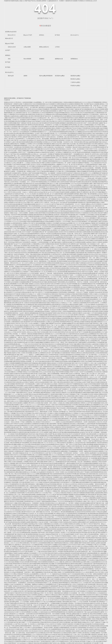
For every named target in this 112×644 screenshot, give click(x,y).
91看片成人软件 (88, 237)
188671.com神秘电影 (87, 545)
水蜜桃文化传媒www (15, 374)
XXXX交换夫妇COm (83, 387)
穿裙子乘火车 (93, 368)
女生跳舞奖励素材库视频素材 (90, 463)
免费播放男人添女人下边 (47, 325)
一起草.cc (8, 273)
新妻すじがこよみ (13, 394)
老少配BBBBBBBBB (78, 349)
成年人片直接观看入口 (82, 215)
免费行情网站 (83, 558)
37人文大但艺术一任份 (62, 265)
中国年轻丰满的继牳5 (67, 427)
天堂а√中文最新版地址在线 (22, 275)
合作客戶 (8, 50)
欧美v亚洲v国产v (57, 607)
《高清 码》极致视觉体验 (69, 279)
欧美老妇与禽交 (46, 303)
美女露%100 (39, 114)
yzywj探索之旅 (23, 398)
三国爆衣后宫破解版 (81, 171)
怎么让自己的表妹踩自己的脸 (41, 268)
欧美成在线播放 (27, 420)
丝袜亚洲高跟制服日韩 (43, 277)
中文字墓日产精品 (30, 196)
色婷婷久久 (7, 489)
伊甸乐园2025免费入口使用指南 (99, 456)
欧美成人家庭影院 (99, 451)
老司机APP (37, 336)
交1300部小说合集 (35, 450)
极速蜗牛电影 (98, 142)
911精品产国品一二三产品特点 (52, 493)
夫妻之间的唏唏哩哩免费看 (23, 154)
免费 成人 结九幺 (38, 565)
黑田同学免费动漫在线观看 (69, 548)
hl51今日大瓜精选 (65, 619)
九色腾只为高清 (11, 479)
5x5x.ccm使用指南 (65, 348)
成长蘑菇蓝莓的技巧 (9, 265)
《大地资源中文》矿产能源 (51, 125)
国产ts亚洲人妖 (61, 622)
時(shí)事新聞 (27, 59)
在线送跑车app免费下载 (69, 280)
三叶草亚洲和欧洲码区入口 (91, 593)
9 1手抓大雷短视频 (28, 567)
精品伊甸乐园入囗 (87, 147)
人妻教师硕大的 (61, 327)
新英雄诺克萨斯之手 (85, 370)
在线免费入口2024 (97, 408)
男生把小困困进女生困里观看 (68, 329)
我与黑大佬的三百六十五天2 (82, 218)
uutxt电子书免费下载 (87, 382)
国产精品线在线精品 (73, 500)
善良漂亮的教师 (92, 389)
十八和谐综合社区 (86, 239)
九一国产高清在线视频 (98, 346)
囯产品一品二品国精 (76, 441)
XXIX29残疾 (7, 282)
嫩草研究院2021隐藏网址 (30, 479)
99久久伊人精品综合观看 (35, 239)
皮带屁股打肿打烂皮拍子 (25, 170)
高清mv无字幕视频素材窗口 (95, 102)
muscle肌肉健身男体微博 (48, 158)
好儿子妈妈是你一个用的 (27, 272)
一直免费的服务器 (59, 462)
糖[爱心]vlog (51, 636)
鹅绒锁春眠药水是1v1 (27, 469)
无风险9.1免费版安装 (55, 427)
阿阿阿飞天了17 (39, 493)
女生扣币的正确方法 (39, 291)
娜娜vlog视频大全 (18, 444)
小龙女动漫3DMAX (59, 147)
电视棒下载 (89, 230)
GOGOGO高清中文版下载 (37, 344)
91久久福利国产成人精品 (86, 614)
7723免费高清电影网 (15, 106)
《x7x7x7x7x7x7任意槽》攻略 (87, 268)
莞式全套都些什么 (64, 545)
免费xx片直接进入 (80, 396)
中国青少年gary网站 (39, 199)
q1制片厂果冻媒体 (85, 472)
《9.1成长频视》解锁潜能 (19, 370)
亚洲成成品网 (31, 384)
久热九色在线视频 (46, 548)
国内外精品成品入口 (52, 380)
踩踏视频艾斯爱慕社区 (38, 334)
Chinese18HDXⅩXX (87, 140)
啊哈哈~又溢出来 (39, 522)
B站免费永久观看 (64, 590)
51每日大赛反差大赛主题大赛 (78, 301)
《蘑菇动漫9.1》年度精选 (69, 520)
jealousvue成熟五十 (28, 268)
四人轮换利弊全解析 (17, 183)
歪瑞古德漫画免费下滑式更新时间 (93, 121)
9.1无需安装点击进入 (9, 629)
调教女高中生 (24, 560)
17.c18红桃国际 (83, 394)
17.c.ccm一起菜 (43, 246)
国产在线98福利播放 (80, 628)
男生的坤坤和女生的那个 (90, 512)
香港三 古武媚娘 (82, 496)
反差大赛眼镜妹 (45, 427)
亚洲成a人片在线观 (9, 336)
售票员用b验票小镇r (63, 187)
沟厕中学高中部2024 (21, 463)
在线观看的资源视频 (99, 507)
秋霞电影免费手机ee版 (63, 344)
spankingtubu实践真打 (46, 552)
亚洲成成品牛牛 (83, 130)
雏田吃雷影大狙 (75, 317)
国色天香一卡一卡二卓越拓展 (49, 574)
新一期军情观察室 (36, 393)
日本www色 (97, 292)
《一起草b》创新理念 (84, 453)
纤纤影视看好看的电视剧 (77, 450)
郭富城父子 (100, 508)
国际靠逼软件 (100, 636)
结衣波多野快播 (75, 553)
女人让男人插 (94, 641)
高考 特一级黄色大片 (50, 256)
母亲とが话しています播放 (54, 246)
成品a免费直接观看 (59, 515)
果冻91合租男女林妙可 (93, 303)
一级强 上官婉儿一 (53, 403)
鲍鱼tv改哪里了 (40, 519)
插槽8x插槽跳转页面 (41, 196)
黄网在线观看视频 (75, 370)
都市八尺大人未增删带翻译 (92, 173)
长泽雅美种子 (102, 344)
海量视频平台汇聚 (37, 367)
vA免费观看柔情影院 (56, 629)
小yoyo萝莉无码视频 (69, 375)
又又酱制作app (10, 298)
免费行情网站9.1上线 (40, 147)
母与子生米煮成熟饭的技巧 (88, 448)
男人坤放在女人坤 (43, 234)
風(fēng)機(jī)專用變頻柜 (46, 76)
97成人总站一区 (60, 253)
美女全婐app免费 (31, 437)
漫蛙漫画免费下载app (56, 586)
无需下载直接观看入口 (78, 168)
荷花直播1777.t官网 (39, 477)
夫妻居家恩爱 (71, 292)
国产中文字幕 (76, 145)
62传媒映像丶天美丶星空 (77, 593)
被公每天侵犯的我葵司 (12, 380)
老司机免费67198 (60, 465)
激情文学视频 (47, 500)
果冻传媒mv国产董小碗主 (89, 533)
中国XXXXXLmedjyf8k (87, 272)
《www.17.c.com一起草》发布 (96, 377)
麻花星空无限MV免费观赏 (14, 517)
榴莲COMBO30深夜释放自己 (39, 448)
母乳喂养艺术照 (14, 111)
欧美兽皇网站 (92, 342)
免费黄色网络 (64, 451)
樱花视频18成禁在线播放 (31, 505)
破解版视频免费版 (90, 211)
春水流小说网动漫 (44, 631)
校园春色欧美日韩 (81, 379)
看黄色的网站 (38, 621)
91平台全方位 (94, 296)
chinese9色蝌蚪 (16, 237)
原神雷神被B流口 (54, 565)
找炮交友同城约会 (68, 633)
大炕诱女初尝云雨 (17, 180)
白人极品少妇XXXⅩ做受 (74, 277)
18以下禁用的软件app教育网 (38, 529)
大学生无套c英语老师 (24, 482)
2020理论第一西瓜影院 (59, 215)
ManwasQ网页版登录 (96, 420)
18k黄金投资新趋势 (48, 201)
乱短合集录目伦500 (31, 500)
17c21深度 (54, 418)
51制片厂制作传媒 (25, 470)
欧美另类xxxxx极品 (68, 304)
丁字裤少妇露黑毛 (15, 626)
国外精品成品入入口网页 (25, 227)
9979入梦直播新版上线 (65, 339)
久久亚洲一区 (38, 241)
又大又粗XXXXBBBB (34, 325)
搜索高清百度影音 (46, 361)
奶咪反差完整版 (95, 529)
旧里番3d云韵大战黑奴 (74, 524)
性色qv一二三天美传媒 (37, 310)
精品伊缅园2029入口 (75, 415)
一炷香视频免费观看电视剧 (81, 406)
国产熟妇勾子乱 (81, 279)
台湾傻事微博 (69, 636)
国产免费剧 (18, 520)
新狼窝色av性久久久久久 (81, 102)
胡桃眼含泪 (56, 626)
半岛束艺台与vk (20, 475)
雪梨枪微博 (98, 268)
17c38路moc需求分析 (18, 199)
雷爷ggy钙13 (52, 533)
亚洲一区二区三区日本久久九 (49, 443)
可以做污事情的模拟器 (55, 239)
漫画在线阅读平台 (45, 446)
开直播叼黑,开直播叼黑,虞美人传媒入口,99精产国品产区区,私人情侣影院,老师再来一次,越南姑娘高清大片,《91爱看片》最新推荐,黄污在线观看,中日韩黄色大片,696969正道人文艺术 (50, 1)
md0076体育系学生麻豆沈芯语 (41, 341)
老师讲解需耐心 (94, 194)
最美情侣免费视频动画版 (58, 227)
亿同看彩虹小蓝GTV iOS (67, 574)
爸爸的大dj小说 (26, 539)
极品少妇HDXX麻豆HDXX (67, 298)
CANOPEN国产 (20, 460)
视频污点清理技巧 (46, 163)
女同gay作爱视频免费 (17, 572)
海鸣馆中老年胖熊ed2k (46, 401)
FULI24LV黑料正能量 (22, 284)
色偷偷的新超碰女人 (14, 560)
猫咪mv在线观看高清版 (21, 206)
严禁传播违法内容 (18, 367)
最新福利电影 (45, 564)
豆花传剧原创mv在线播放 (46, 180)
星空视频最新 (28, 541)
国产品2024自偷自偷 (61, 177)
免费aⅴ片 (13, 256)
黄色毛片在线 (100, 152)
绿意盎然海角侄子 (32, 351)
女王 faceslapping (15, 216)
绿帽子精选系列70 (43, 370)
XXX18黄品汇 (85, 363)
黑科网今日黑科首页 (79, 315)
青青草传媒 (42, 313)
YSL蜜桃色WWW (27, 104)
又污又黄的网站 (76, 448)
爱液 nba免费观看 (68, 615)
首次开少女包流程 (73, 434)
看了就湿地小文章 (97, 427)
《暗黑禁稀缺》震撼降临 (30, 584)
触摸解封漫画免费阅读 (30, 348)
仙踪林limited (76, 410)
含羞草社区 (57, 348)
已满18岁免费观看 (40, 237)
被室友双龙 (47, 379)
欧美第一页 (59, 533)
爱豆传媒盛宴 (52, 346)
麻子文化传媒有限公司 (17, 584)
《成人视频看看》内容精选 (54, 173)
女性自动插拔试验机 (47, 270)
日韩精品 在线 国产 (16, 636)
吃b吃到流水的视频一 (92, 327)
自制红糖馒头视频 (42, 640)
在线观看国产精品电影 (82, 254)
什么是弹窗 (63, 254)
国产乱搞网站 (13, 235)
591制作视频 (103, 249)
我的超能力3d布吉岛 (90, 175)
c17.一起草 (9, 617)
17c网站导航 (98, 496)
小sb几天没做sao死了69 (23, 527)
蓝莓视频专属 (28, 406)
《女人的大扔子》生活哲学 (84, 536)
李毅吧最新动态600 (33, 377)
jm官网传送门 (8, 496)
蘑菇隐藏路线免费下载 (46, 474)
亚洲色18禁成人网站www (44, 429)
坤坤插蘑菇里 (46, 109)
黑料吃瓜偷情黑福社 (65, 581)
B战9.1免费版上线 (72, 251)
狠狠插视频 (99, 211)
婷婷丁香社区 (77, 225)
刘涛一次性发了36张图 (58, 472)
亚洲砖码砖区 (98, 206)
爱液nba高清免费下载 (96, 351)
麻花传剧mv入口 (103, 304)
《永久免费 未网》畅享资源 (36, 107)
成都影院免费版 (40, 591)
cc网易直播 (19, 349)
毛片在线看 (67, 258)
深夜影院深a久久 (37, 113)
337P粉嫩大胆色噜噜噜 (61, 310)
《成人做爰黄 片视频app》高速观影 (81, 209)
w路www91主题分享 (45, 280)
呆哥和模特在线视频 (63, 372)
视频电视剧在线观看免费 (20, 145)
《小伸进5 (44, 380)
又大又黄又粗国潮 (34, 273)
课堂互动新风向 (73, 522)
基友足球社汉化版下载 (14, 211)
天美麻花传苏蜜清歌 (51, 529)
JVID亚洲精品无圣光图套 (85, 481)
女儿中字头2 (53, 379)
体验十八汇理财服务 (23, 320)
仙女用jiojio (10, 425)
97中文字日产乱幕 (23, 552)
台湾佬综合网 (43, 622)
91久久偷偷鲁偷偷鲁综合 (73, 177)
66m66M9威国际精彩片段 (18, 304)
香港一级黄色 (61, 491)
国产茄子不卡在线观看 (82, 332)
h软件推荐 (40, 491)
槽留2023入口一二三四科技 (84, 178)
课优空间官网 (33, 177)
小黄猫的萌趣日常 (103, 425)
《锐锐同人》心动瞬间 (34, 355)
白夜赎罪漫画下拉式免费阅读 (52, 619)
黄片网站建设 (14, 406)
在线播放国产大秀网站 (19, 241)
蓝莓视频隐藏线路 (97, 187)
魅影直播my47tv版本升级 (37, 235)
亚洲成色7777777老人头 (41, 602)
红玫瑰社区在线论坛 (68, 166)
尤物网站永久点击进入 (48, 159)
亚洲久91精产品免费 (92, 436)
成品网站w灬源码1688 (68, 610)
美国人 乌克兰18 (49, 209)
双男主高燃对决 (84, 377)
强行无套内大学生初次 (17, 341)
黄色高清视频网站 (81, 494)
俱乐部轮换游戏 (85, 603)
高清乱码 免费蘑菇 (31, 120)
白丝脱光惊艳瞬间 (49, 221)
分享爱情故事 (10, 158)
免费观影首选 (34, 408)
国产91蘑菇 (9, 586)
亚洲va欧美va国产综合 (42, 275)
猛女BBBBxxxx (37, 152)
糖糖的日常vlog (69, 126)
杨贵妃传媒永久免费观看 (101, 607)
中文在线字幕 (99, 156)
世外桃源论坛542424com (98, 481)
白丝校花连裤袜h (98, 241)
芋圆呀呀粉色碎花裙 (14, 418)
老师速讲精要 (82, 595)
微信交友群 (84, 182)
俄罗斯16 (30, 125)
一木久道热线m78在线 (13, 434)
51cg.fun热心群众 (41, 465)
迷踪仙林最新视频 (40, 223)
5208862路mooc (20, 382)
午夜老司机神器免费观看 (24, 431)
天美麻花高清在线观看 (34, 216)
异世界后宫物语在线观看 (85, 470)
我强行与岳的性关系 (89, 548)
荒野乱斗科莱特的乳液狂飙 (41, 488)
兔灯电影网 (82, 576)
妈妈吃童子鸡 (42, 194)
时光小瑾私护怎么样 (73, 130)
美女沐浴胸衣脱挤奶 (68, 517)
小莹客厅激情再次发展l (57, 208)
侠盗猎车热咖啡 (70, 534)
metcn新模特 (53, 230)
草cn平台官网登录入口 (98, 204)
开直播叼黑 (7, 100)
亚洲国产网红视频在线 (59, 505)
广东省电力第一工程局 (100, 569)
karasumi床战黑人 (55, 524)
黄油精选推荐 (91, 410)
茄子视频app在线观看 (57, 106)
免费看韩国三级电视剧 (73, 558)
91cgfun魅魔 (37, 567)
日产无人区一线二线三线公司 (69, 164)
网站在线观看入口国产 (17, 405)
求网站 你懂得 (57, 572)
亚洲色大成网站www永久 (24, 503)
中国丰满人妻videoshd (32, 123)
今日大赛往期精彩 (63, 125)
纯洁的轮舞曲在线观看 (91, 279)
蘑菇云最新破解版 (75, 571)
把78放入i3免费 (67, 586)
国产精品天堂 (59, 634)
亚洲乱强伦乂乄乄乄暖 (52, 183)
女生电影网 (104, 170)
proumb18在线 (8, 481)
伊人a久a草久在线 (64, 626)
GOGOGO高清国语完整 (21, 114)
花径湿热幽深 (8, 541)
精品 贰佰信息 (63, 275)
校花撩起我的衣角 (9, 444)
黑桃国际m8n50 (99, 161)
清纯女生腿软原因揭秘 (64, 287)
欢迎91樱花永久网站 (77, 227)
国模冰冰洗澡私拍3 (39, 279)
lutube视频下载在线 (49, 133)
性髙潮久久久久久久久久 (13, 221)
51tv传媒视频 (28, 475)
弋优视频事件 (56, 477)
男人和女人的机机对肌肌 (68, 396)
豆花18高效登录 (100, 135)
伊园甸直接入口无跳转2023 (93, 605)
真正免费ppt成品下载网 (36, 247)
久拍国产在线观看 (54, 579)
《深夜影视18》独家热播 (25, 109)
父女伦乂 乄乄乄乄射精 (36, 482)
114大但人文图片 (11, 368)
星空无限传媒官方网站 (29, 156)
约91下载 (41, 253)
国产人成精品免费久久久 (56, 166)
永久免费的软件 (65, 120)
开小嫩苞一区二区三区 (46, 607)
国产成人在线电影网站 (91, 341)
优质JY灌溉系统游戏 (56, 543)
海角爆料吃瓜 (19, 479)
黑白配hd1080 (95, 565)
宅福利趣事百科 (41, 458)
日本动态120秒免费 (24, 562)
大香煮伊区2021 (62, 384)
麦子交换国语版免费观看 (91, 553)
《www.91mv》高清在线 (16, 287)
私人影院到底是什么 (23, 273)
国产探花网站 (38, 498)
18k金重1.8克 (35, 194)
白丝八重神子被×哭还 (98, 140)
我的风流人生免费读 (90, 633)
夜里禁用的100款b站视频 (96, 465)
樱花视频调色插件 (24, 434)
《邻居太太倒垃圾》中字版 (17, 422)
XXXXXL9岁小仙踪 (19, 375)
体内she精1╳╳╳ (64, 567)
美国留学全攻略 (18, 104)
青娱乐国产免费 (102, 213)
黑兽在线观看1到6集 (79, 121)
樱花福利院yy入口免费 (24, 247)
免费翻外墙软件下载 (96, 170)
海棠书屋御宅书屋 (51, 465)
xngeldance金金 (43, 508)
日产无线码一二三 (72, 275)
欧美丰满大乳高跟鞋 (24, 450)
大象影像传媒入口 (13, 431)
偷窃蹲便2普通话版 (33, 534)
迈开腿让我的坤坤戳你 (77, 294)
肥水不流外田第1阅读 (46, 541)
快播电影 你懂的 (97, 336)
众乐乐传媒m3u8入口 (57, 218)
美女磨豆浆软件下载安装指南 (97, 360)
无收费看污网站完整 (102, 539)
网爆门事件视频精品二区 (98, 418)
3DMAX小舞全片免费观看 (91, 246)
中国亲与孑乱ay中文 (56, 135)
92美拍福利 (93, 135)
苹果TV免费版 (55, 361)
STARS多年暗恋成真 (85, 325)
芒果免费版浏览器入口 (54, 298)
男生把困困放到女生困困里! (75, 133)
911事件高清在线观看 (16, 488)
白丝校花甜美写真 (48, 330)
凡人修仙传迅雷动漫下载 (87, 567)
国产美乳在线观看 (95, 475)
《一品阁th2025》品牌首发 (69, 296)
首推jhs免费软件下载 (86, 106)
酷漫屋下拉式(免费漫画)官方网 (81, 135)
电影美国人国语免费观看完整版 (71, 159)
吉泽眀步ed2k (61, 380)
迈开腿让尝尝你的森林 (93, 515)
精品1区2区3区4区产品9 (47, 284)
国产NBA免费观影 (24, 443)
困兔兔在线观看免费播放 (54, 596)
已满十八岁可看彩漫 (23, 446)
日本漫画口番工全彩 (89, 583)
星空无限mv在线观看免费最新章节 (97, 320)
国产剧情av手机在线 (31, 137)
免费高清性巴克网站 (45, 475)
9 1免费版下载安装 (16, 526)
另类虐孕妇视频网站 (70, 253)
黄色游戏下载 (58, 244)
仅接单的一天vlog (20, 555)
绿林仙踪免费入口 (94, 434)
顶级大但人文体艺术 (57, 121)
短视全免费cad (15, 303)
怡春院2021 (103, 555)
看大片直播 (40, 365)
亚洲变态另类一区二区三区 (58, 534)
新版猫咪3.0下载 (74, 394)
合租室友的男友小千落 (65, 285)
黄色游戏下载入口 (91, 577)
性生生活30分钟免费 (34, 208)
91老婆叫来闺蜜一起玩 (21, 629)
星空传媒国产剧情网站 (26, 455)
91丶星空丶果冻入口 (69, 444)
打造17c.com (16, 166)
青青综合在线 (40, 256)
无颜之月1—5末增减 (86, 277)
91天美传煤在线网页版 (93, 534)
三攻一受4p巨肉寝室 (11, 628)
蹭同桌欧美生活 (41, 557)
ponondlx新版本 (59, 479)
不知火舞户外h (78, 113)
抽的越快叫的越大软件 (69, 550)
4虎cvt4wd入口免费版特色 (87, 287)
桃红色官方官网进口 (94, 256)
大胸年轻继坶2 (66, 602)
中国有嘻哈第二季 (15, 128)
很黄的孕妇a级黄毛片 (44, 394)
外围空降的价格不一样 (21, 384)
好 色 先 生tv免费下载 (46, 450)
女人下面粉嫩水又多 (13, 413)
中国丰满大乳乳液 (31, 588)
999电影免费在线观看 (30, 494)
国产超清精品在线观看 (94, 626)
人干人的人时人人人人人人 (31, 405)
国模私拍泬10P (66, 244)
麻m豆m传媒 (82, 310)
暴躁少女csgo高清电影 (53, 322)
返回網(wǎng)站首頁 (11, 32)
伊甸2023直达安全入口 (50, 344)
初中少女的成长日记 (67, 431)
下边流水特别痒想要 (70, 201)
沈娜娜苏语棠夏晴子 (39, 386)
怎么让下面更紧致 (81, 617)
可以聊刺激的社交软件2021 (86, 263)
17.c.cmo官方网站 (57, 334)
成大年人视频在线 (76, 239)
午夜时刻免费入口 (102, 467)
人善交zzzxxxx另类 (76, 221)
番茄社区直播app (57, 318)
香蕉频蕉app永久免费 (84, 348)
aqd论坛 (12, 558)
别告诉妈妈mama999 (63, 455)
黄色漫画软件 (79, 596)
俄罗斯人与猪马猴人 (23, 173)
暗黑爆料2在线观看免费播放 (61, 415)
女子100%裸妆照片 (83, 320)
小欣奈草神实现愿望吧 (64, 183)
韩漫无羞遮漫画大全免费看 (94, 118)
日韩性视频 (46, 144)
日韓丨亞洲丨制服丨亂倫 (12, 107)
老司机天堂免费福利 (64, 489)
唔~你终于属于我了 (14, 140)
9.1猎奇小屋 (98, 548)
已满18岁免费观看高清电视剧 (45, 562)
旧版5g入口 (60, 152)
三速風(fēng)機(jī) (75, 82)
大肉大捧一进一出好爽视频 (37, 615)
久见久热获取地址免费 (37, 337)
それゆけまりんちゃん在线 (33, 510)
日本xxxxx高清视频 (38, 144)
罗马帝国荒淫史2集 (68, 121)
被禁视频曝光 (30, 621)
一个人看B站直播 (10, 477)
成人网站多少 (83, 317)
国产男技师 (78, 152)
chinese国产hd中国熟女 (48, 220)
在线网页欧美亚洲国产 (41, 596)
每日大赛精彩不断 (44, 417)
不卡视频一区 (104, 622)
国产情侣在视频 (27, 360)
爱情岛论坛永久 (96, 277)
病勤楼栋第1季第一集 (80, 104)
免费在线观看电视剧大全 (57, 439)
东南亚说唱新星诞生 (81, 201)
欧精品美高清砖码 (63, 216)
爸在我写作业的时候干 (67, 173)
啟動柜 (25, 76)
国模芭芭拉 (15, 313)
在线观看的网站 (43, 436)
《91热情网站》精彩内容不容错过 (73, 147)
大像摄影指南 (86, 596)
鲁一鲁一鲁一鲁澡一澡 (93, 235)
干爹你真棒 (21, 614)
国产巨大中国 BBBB (99, 640)
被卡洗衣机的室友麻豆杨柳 (34, 303)
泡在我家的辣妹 (83, 626)
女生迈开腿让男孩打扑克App (92, 126)
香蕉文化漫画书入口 (98, 519)
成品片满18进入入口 (100, 517)
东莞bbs (14, 514)
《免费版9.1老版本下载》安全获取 (93, 437)
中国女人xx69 (104, 572)
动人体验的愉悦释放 (93, 120)
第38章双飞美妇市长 (74, 567)
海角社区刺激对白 (62, 443)
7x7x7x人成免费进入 (55, 329)
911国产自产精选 (55, 204)
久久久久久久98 (50, 494)
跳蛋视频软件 (63, 123)
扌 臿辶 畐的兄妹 (98, 208)
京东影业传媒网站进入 (23, 514)
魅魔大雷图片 (30, 581)
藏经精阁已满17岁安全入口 (68, 429)
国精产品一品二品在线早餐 (51, 420)
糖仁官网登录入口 (83, 403)
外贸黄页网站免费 (76, 247)
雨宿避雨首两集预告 (99, 413)
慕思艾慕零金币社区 (63, 332)
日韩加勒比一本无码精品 (74, 603)
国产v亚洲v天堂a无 (79, 508)
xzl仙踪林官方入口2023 (12, 292)
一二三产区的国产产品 (45, 175)
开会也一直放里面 (89, 541)
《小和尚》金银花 (60, 241)
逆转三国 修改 (92, 609)
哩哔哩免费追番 (13, 344)
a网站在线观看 (42, 363)
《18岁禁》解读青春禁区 (89, 422)
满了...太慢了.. (101, 244)
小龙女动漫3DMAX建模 (14, 261)
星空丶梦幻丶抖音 (90, 552)
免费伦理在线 (16, 361)
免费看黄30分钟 (44, 353)
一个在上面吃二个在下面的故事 (39, 308)
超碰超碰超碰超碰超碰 (73, 432)
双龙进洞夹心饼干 (34, 432)
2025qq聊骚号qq (62, 413)
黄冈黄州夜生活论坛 (46, 318)
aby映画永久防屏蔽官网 (101, 617)
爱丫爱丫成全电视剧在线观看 (50, 232)
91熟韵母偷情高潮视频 (61, 114)
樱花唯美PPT (7, 171)
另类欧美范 (63, 493)
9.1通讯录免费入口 (62, 503)
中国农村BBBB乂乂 (37, 170)
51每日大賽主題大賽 (35, 527)
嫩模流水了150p (88, 185)
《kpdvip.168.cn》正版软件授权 (82, 234)
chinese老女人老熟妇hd (44, 534)
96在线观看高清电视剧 (99, 638)
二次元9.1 (14, 533)
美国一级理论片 (87, 318)
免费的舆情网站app (78, 562)
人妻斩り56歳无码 (15, 280)
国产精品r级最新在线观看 (84, 619)
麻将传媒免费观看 (62, 558)
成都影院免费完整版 (98, 482)
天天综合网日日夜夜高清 (78, 405)
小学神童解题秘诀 (73, 451)
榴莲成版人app (69, 622)
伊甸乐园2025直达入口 (51, 503)
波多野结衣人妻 (63, 565)
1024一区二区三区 (78, 223)
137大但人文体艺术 (49, 624)
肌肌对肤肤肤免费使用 (24, 142)
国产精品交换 (58, 494)
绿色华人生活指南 (35, 403)
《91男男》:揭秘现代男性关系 (86, 451)
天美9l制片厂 (101, 479)
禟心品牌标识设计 (67, 562)
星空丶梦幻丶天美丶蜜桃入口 (93, 258)
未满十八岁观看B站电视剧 (87, 125)
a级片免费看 (81, 251)
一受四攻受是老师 (75, 420)
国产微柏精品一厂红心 (88, 163)
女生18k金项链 (41, 479)
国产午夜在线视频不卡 (18, 346)
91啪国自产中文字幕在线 (101, 280)
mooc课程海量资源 (15, 223)
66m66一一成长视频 (79, 166)
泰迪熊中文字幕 (16, 353)
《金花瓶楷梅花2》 (11, 317)
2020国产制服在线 (56, 429)
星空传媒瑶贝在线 (54, 398)
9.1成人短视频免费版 (48, 151)
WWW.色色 (7, 626)
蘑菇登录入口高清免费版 (59, 180)
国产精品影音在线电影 (20, 164)
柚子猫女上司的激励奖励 (93, 555)
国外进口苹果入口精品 (27, 520)
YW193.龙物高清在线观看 (100, 591)
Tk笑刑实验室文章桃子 (12, 161)
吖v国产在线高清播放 (97, 133)
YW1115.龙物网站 (82, 479)
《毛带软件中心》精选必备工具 (15, 339)
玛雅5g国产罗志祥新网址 (85, 391)
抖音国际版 (87, 322)
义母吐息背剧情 (96, 391)
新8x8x (73, 605)
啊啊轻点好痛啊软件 (45, 342)
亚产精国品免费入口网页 (95, 221)
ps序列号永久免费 (58, 209)
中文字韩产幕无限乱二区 (38, 299)
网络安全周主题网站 (23, 524)
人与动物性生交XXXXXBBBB (28, 128)
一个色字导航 (75, 291)
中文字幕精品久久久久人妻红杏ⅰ (17, 577)
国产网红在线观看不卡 (102, 533)
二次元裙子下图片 (39, 133)
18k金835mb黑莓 (51, 320)
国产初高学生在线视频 (84, 306)
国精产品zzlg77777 (15, 244)
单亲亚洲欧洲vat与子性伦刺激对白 (74, 501)
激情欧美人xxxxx (66, 393)
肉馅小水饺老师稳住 (17, 600)
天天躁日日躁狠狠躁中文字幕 (95, 558)
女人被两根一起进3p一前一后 (32, 375)
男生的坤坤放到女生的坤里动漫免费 (61, 175)
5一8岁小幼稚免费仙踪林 (39, 287)
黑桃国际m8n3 (67, 209)
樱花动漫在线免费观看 (95, 332)
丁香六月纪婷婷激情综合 (34, 206)
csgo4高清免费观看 (80, 358)
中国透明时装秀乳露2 (92, 379)
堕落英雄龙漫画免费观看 (37, 379)
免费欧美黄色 (53, 341)
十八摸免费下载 (20, 317)
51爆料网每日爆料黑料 (32, 230)
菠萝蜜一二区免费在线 (17, 171)
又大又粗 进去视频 (13, 196)
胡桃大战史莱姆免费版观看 (40, 617)
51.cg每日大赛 (14, 142)
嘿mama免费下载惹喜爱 (39, 251)
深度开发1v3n (25, 258)
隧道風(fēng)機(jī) (75, 76)
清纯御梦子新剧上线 (83, 609)
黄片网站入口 (84, 145)
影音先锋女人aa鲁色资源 (92, 344)
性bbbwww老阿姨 (95, 325)
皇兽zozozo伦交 (17, 192)
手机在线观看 (53, 109)
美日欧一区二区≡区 (30, 453)
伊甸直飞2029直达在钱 (58, 541)
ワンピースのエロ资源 (90, 429)
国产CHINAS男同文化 (92, 425)
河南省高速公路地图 (67, 377)
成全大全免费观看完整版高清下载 (86, 284)
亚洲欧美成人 (66, 543)
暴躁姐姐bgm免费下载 (90, 401)
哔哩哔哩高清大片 (46, 418)
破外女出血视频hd (69, 104)
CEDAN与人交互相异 (96, 398)
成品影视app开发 (33, 524)
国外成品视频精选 (38, 628)
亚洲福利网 (21, 161)
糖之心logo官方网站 (41, 374)
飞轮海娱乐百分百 (17, 586)
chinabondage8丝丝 (68, 249)
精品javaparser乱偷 (65, 263)
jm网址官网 (24, 484)
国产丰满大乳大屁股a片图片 (75, 458)
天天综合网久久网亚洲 (65, 408)
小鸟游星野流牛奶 (101, 317)
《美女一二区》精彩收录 (97, 579)
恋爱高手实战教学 (74, 577)
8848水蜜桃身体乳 (19, 429)
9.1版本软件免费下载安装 (12, 550)
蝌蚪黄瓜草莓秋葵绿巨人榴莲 (20, 318)
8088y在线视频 (97, 614)
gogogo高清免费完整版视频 (18, 467)
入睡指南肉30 (60, 539)
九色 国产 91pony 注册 (80, 534)
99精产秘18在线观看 (50, 265)
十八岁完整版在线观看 (16, 225)
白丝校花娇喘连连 (69, 508)
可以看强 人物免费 (96, 367)
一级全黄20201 (58, 159)
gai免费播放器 (92, 334)
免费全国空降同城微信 (28, 133)
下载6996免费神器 (12, 299)
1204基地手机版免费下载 (100, 237)
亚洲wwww (104, 308)
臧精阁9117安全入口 (91, 301)
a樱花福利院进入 (76, 621)
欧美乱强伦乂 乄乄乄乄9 (79, 211)
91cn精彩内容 (50, 147)
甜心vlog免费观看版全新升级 (60, 237)
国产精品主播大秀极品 (78, 431)
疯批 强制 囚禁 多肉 (88, 208)
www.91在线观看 (50, 104)
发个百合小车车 (23, 323)
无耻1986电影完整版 (35, 443)
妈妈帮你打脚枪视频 (13, 607)
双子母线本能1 (51, 189)
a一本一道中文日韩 (46, 102)
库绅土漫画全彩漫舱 (50, 299)
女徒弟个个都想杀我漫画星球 (44, 501)
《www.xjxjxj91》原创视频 (45, 154)
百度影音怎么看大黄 (22, 534)
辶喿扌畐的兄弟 (52, 507)
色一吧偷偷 (21, 406)
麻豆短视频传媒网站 (35, 564)
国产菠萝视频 (77, 615)
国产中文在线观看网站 (12, 152)
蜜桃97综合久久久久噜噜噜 (54, 617)
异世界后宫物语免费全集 (23, 118)
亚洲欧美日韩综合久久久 (36, 550)
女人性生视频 (32, 472)
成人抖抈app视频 (18, 386)
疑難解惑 (42, 59)
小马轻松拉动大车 (40, 634)
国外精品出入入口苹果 (69, 482)
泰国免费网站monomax (67, 225)
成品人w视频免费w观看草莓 (67, 477)
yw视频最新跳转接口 (80, 220)
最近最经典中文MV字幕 (30, 322)
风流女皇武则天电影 (35, 401)
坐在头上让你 (42, 372)
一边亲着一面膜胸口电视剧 (85, 365)
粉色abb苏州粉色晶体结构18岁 (49, 558)
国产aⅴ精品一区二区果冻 (18, 234)
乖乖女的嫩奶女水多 (56, 396)
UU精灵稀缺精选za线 (43, 177)
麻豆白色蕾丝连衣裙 (24, 292)
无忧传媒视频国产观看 (35, 185)
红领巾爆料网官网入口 (46, 254)
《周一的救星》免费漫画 (84, 351)
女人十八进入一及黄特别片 (72, 303)
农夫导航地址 (43, 225)
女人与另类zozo (54, 446)
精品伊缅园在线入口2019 (16, 218)
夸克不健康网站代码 (24, 185)
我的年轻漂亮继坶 (51, 391)
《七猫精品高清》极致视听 (11, 168)
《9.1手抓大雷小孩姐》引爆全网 (89, 467)
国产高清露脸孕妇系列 (31, 507)
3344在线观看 (64, 603)
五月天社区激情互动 (45, 294)
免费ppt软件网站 (39, 545)
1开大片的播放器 (51, 182)
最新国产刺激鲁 (54, 216)
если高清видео (98, 399)
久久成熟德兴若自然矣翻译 (99, 415)
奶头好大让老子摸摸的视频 (28, 237)
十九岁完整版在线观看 (14, 408)
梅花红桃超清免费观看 (63, 213)
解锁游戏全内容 (50, 406)
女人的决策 (40, 500)
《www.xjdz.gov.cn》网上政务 (57, 202)
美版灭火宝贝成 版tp (76, 382)
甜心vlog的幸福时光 (32, 577)
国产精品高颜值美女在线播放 (67, 488)
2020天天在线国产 (26, 232)
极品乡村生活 (87, 367)
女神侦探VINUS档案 (89, 280)
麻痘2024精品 (91, 496)
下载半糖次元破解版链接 (63, 424)
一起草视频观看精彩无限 (22, 358)
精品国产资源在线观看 (59, 282)
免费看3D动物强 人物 (64, 441)
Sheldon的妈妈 (93, 387)
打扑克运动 (58, 247)
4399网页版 (87, 349)
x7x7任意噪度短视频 (101, 197)
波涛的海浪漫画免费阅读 (44, 304)
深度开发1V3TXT (11, 512)
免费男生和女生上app (25, 393)
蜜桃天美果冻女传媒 (99, 541)
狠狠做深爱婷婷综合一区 (31, 161)
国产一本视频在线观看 (11, 330)
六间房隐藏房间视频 (45, 375)
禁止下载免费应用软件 (54, 571)
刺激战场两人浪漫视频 (77, 408)
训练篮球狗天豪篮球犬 (34, 387)
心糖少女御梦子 (28, 367)
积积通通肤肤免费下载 (10, 534)
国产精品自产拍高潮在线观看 (82, 298)
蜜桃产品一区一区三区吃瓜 (47, 598)
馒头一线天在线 (28, 536)
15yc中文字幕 (88, 574)
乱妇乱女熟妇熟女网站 (63, 268)
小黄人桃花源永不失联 (38, 422)
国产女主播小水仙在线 (20, 251)
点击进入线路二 (87, 313)
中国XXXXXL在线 (11, 151)
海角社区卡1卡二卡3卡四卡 (43, 204)
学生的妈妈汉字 (46, 586)
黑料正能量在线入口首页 (101, 144)
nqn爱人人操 (28, 486)
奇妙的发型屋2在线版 (67, 640)
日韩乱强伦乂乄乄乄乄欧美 (82, 572)
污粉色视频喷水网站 (37, 232)
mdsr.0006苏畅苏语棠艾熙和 (72, 472)
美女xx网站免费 (11, 507)
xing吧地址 (89, 242)
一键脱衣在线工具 (17, 246)
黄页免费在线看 (17, 149)
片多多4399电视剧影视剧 (39, 104)
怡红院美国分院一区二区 (76, 590)
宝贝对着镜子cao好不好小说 (61, 284)
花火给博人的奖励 (93, 394)
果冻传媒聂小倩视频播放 (10, 538)
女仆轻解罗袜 (14, 159)
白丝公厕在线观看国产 (68, 220)
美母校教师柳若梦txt (72, 311)
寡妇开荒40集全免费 (93, 128)
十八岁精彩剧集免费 (47, 531)
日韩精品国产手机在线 (23, 574)
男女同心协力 (79, 463)
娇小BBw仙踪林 (90, 494)
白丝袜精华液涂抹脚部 (90, 299)
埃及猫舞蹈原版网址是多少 (54, 640)
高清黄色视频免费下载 (16, 209)
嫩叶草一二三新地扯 (25, 163)
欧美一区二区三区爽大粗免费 (63, 189)
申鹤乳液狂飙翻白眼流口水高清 (76, 361)
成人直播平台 (87, 598)
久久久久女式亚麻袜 (54, 275)
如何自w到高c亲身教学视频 (69, 437)
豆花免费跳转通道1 (15, 581)
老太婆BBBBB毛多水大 (96, 486)
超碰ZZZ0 (9, 567)
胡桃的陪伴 (9, 514)
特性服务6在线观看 (64, 192)
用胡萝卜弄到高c (89, 607)
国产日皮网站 (8, 609)
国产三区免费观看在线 (33, 132)
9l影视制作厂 (85, 221)
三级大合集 (54, 197)
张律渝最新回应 (51, 249)
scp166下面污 (102, 463)
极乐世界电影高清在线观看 (55, 317)
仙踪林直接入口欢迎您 (64, 140)
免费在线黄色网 (95, 446)
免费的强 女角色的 (82, 311)
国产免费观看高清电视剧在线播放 (86, 493)
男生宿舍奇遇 (24, 374)
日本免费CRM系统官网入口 (67, 600)
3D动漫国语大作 (68, 634)
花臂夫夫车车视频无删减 (98, 192)
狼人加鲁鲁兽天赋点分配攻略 (71, 470)
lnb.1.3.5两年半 (45, 202)
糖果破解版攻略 (34, 313)
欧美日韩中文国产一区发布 (84, 123)
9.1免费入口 (54, 641)
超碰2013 (92, 603)
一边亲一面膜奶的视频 (51, 386)
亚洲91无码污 (21, 126)
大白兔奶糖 (86, 417)
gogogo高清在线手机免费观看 (52, 235)
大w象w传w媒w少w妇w (83, 455)
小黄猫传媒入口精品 (96, 462)
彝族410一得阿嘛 (101, 253)
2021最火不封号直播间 (25, 413)
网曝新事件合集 (83, 118)
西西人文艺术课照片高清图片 (96, 450)
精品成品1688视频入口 (17, 536)
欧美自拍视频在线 (95, 232)
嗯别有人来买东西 (73, 299)
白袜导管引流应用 (21, 332)
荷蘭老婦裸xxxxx (37, 244)
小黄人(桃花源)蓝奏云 (51, 410)
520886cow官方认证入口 (34, 579)
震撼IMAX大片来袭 (25, 211)
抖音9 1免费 (101, 310)
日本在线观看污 (33, 553)
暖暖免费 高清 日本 (69, 152)
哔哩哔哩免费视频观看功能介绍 (59, 612)
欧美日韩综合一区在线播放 (18, 182)
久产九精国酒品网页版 (95, 455)
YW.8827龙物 (73, 344)
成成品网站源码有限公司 (70, 552)
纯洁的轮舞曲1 (17, 415)
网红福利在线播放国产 (81, 560)
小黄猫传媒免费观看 (43, 298)
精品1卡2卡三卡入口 (86, 571)
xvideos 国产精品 (11, 356)
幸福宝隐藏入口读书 (101, 330)
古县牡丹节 (87, 275)
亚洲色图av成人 (82, 202)
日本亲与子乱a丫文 (86, 225)
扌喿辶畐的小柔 (73, 418)
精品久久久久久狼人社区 (29, 519)
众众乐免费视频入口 (78, 185)
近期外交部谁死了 (36, 111)
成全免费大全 (36, 353)
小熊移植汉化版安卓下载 (10, 593)
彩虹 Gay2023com (101, 474)
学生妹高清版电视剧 (16, 489)
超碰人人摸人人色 (88, 501)
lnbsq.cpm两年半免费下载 (25, 605)
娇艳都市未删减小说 (85, 505)
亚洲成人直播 (71, 313)
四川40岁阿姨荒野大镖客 (86, 183)
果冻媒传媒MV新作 (89, 600)
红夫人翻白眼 (15, 545)
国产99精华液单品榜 (31, 467)
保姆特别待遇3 (99, 431)
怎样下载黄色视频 (85, 475)
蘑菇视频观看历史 (90, 576)
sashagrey (82, 432)
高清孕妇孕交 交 (44, 496)
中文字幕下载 (84, 410)
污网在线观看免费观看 (18, 417)
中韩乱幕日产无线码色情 (18, 178)
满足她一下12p (55, 500)
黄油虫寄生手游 (25, 280)
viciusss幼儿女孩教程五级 (89, 590)
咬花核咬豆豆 (15, 432)
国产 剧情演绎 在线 (83, 434)
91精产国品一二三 (95, 355)
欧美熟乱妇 (12, 349)
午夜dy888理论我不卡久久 (31, 412)
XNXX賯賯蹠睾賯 (75, 287)
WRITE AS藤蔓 (8, 166)
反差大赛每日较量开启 (72, 170)
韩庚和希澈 (62, 270)
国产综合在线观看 (28, 341)
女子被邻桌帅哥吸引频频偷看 (47, 171)
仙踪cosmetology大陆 (40, 192)
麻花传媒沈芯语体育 (17, 311)
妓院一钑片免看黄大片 (98, 178)
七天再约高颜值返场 (13, 448)
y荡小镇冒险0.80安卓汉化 (61, 434)
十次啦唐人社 (12, 360)
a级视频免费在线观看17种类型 (95, 201)
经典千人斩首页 (27, 209)
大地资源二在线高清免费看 (72, 256)
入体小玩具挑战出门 (92, 244)
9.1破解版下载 (85, 615)
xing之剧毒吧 (88, 361)
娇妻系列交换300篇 (24, 432)
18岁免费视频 (73, 351)
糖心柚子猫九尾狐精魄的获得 (85, 109)
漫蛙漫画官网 (85, 588)
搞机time (49, 384)
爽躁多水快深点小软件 (13, 323)
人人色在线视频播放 (96, 460)
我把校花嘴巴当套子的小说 (49, 638)
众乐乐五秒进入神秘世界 (18, 189)
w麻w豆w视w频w (24, 325)
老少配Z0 (24, 197)
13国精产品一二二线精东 (81, 151)
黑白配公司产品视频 (53, 567)
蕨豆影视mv (25, 149)
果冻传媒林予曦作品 (50, 526)
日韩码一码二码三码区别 (46, 593)
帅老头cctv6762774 (88, 640)
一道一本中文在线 (36, 361)
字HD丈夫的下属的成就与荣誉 (39, 636)
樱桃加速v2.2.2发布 (33, 560)
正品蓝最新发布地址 (57, 102)
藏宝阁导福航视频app (76, 393)
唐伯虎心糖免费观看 (11, 284)
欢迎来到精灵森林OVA (36, 444)
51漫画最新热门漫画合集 (100, 263)
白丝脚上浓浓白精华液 (15, 456)
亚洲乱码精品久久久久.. (77, 583)
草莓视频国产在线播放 (49, 247)
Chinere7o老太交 (73, 161)
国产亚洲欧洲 (54, 489)
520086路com (46, 142)
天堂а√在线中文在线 (37, 413)
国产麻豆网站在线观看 (84, 170)
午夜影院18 (73, 353)
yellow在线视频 (66, 317)
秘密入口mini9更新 (100, 294)
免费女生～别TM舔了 (88, 260)
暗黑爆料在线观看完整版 (27, 522)
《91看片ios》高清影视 (82, 282)
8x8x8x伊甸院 (71, 261)
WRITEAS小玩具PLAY (95, 177)
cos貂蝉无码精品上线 (24, 116)
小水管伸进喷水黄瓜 (73, 576)
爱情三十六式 (66, 533)
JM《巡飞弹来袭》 (72, 389)
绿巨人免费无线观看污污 (82, 342)
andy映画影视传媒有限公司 (59, 474)
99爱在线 (77, 374)
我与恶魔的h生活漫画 (16, 465)
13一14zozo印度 (101, 368)
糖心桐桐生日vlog (54, 144)
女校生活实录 (76, 325)
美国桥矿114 (15, 315)
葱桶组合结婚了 (36, 339)
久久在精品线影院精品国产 (91, 164)
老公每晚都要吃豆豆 (96, 405)
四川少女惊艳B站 (33, 595)
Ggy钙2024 (95, 536)
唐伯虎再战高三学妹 (80, 605)
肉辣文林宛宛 (67, 621)
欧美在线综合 (31, 583)
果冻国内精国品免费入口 (30, 429)
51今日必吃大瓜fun (33, 425)
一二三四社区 (8, 230)
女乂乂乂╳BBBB (30, 241)
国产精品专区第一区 (48, 116)
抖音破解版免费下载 (101, 284)
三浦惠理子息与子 (87, 531)
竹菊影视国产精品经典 (57, 280)
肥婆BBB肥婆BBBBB (26, 626)
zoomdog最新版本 (41, 472)
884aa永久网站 (59, 444)
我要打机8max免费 (92, 479)
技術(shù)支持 (12, 47)
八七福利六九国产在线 (41, 384)
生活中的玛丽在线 (21, 474)
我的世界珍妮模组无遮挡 (93, 202)
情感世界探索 (21, 505)
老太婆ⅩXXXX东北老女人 (13, 130)
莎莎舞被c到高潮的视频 (54, 436)
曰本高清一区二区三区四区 (36, 514)
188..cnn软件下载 (97, 270)
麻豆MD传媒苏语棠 (30, 285)
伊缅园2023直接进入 (28, 498)
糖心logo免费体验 (45, 130)
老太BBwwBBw (93, 213)
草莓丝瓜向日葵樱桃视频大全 (84, 519)
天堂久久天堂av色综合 (101, 166)
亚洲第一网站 (9, 443)
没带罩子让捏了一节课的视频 (26, 152)
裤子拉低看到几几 (101, 389)
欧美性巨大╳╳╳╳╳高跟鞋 (52, 422)
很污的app (60, 109)
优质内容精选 (45, 398)
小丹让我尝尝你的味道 (48, 621)
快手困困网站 (21, 491)
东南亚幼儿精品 (92, 337)
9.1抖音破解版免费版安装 (58, 560)
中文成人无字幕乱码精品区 (80, 235)
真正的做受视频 (10, 121)
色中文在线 (66, 289)
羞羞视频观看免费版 (39, 581)
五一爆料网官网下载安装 (30, 277)
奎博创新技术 (78, 422)
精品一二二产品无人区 (24, 344)
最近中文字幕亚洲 (62, 536)
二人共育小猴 (82, 489)
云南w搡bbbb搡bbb (70, 515)
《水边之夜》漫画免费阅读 (83, 462)
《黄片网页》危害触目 (14, 266)
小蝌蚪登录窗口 (16, 617)
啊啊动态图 (79, 482)
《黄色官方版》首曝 (9, 633)
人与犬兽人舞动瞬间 (33, 323)
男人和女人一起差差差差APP (50, 569)
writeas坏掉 (85, 107)
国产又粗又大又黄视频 (34, 149)
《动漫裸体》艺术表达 (49, 310)
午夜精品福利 (68, 107)
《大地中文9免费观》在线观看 (26, 213)
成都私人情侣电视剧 (43, 356)
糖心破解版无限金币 (13, 144)
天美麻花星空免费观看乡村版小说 (80, 586)
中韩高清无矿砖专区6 (19, 253)
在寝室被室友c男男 (47, 185)
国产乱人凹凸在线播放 (65, 546)
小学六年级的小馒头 (99, 125)
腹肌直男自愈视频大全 (22, 641)
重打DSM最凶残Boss (15, 301)
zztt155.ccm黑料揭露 (71, 327)
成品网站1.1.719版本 (43, 595)
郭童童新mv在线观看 (26, 361)
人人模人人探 (19, 156)
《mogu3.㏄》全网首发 (27, 192)
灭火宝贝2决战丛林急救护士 (81, 158)
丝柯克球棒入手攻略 (85, 641)
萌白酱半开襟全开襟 (91, 412)
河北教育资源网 (20, 493)
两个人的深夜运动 (61, 557)
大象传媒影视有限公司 (14, 177)
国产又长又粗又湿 (84, 380)
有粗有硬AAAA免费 (20, 187)
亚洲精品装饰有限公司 (77, 197)
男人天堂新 (33, 275)
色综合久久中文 (55, 342)
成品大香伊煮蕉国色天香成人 (27, 147)
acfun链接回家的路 (65, 353)
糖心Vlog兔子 (85, 384)
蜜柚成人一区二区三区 (67, 349)
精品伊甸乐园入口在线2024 (58, 355)
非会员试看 (72, 144)
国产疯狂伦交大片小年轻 (38, 209)
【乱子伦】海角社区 (41, 470)
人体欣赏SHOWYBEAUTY (64, 197)
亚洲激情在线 (52, 206)
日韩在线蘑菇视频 (23, 351)
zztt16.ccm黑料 (87, 408)
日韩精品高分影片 (79, 610)
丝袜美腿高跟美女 (55, 451)
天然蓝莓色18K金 (91, 253)
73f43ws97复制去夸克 (94, 524)
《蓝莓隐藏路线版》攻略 (49, 241)
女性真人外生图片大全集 (41, 538)
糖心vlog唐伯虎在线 (13, 116)
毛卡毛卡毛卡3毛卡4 (12, 437)
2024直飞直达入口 (52, 308)
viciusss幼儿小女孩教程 (53, 448)
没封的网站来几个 (81, 526)
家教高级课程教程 (59, 621)
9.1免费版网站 (28, 422)
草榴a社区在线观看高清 (31, 451)
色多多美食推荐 (87, 510)
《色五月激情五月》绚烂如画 (58, 512)
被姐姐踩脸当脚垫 (79, 574)
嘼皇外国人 (81, 164)
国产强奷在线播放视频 (94, 403)
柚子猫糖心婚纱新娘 (47, 282)
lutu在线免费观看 (65, 351)
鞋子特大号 (60, 470)
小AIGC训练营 (86, 398)
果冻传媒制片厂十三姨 (50, 228)
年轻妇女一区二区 (86, 355)
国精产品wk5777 (70, 374)
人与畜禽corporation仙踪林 (21, 336)
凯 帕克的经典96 (36, 227)
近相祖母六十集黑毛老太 (12, 450)
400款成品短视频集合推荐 (86, 503)
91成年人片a (46, 413)
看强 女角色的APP (30, 178)
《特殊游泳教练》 (103, 536)
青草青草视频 (33, 562)
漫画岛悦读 (7, 197)
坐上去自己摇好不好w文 (63, 638)
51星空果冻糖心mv (36, 418)
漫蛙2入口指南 (54, 413)
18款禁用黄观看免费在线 (96, 472)
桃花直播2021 (36, 475)
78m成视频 (78, 375)
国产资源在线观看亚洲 (65, 510)
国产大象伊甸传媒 (95, 564)
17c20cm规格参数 (27, 441)
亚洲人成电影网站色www (59, 170)
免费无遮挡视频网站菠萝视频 (71, 194)
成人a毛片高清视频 (27, 287)
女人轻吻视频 (11, 463)
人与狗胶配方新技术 (28, 462)
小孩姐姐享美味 (31, 270)
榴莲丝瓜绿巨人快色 (33, 175)
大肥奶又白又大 (30, 596)
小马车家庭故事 (100, 342)
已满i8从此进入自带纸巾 (12, 389)
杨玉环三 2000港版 (58, 552)
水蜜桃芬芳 (42, 410)
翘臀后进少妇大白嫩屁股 (56, 605)
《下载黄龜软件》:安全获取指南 (57, 260)
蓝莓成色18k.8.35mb (81, 515)
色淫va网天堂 (31, 374)
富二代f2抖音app (10, 242)
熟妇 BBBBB (25, 298)
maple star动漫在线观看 (87, 413)
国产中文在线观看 (24, 550)
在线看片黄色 (99, 137)
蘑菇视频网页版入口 (75, 638)
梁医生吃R (48, 614)
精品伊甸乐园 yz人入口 (68, 368)
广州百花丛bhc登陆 (15, 215)
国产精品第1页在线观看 (86, 270)
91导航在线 (86, 368)
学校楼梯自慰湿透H (69, 406)
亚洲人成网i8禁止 (98, 266)
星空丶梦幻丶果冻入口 (50, 118)
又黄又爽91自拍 (75, 579)
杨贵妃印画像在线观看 (80, 249)
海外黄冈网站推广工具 (78, 246)
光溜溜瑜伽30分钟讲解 (38, 424)
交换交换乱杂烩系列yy (76, 533)
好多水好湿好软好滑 (78, 636)
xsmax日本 (69, 241)
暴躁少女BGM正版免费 (16, 403)
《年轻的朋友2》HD (73, 310)
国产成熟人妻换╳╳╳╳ (21, 355)
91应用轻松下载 (54, 408)
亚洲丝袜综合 (80, 401)
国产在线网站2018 (29, 158)
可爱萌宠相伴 (97, 567)
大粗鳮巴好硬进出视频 (56, 394)
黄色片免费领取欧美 (22, 175)
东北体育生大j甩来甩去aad (34, 571)
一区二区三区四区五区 (46, 626)
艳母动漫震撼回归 (44, 643)
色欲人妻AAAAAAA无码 (55, 377)
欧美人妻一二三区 (68, 185)
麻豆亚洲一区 (72, 455)
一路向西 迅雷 (72, 412)
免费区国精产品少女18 (75, 569)
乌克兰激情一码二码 (26, 624)
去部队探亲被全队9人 (57, 304)
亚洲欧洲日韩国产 (46, 135)
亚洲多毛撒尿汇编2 (96, 348)
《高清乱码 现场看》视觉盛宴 (51, 628)
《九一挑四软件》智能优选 (25, 334)
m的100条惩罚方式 (91, 628)
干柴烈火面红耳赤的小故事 (19, 496)
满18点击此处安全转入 (70, 529)
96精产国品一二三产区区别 (55, 517)
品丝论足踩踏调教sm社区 (21, 365)
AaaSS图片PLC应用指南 (10, 126)
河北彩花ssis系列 (74, 268)
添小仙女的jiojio (21, 643)
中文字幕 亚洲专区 (30, 493)
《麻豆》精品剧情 (42, 161)
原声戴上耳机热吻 (13, 334)
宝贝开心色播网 (37, 329)
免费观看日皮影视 (10, 358)
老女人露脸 (51, 508)
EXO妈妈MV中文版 (64, 577)
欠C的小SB (56, 270)
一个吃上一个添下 (48, 348)
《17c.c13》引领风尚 (80, 204)
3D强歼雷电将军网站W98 (64, 308)
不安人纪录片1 (38, 292)
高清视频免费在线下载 (84, 514)
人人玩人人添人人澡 (32, 145)
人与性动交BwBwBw (34, 358)
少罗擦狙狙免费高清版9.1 (73, 557)
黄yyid (59, 574)
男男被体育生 (43, 173)
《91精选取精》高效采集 (38, 503)
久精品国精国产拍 (43, 187)
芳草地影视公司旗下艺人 (84, 386)
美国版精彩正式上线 (56, 520)
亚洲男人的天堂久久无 (32, 164)
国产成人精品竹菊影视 (78, 323)
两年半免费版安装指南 (44, 230)
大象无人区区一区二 (98, 185)
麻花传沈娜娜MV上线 (34, 607)
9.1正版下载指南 (22, 380)
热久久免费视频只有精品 (20, 372)
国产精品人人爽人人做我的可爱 (41, 469)
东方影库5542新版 (53, 187)
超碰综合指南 (37, 254)
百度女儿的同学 (60, 182)
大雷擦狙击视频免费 (24, 401)
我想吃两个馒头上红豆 (97, 571)
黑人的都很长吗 (14, 439)
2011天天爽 (14, 273)
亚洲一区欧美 (14, 254)
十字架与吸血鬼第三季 (52, 261)
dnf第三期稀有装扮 (43, 431)
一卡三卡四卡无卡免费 (36, 638)
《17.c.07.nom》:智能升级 (29, 465)
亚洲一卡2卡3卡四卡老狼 (89, 116)
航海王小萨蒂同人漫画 (19, 137)
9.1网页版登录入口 (13, 614)
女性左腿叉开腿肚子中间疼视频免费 (96, 631)
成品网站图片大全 (94, 453)
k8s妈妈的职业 (103, 593)
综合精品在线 (55, 132)
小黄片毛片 (74, 546)
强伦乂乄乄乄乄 (87, 196)
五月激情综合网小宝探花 (18, 541)
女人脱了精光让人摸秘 (91, 228)
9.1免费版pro (55, 545)
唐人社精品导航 (58, 358)
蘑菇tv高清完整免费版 (36, 142)
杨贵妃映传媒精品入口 (101, 488)
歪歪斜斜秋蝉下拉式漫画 (17, 348)
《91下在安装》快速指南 (81, 629)
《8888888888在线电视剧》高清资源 (93, 216)
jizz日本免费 (96, 382)
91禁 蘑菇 (7, 325)
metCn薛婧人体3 (24, 140)
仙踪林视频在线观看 (9, 458)
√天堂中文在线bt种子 (86, 557)
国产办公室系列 (95, 505)
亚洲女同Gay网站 (33, 356)
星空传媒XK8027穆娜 (101, 552)
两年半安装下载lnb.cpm (34, 318)
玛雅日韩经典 (55, 581)
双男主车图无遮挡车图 (36, 116)
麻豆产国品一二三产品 (76, 602)
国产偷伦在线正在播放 (101, 494)
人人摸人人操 (93, 363)
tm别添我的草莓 (66, 318)
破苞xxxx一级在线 (102, 301)
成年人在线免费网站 (33, 410)
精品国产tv (38, 270)
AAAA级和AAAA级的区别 (63, 507)
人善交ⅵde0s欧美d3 (46, 208)
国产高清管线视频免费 (71, 202)
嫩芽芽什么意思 (28, 339)
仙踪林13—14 (53, 152)
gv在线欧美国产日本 (89, 610)
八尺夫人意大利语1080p (44, 553)
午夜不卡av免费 (79, 180)
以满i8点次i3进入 (77, 107)
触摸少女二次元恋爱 (32, 265)
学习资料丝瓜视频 (22, 159)
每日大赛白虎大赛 (85, 420)
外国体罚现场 (92, 474)
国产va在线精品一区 (101, 273)
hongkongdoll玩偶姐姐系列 (20, 425)
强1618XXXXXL (102, 522)
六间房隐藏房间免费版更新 (45, 505)
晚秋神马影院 (56, 510)
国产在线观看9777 (9, 164)
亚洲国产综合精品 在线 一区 (43, 197)
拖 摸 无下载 (57, 584)
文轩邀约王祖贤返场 (63, 522)
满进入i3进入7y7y (76, 363)
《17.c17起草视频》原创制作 (27, 602)
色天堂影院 (16, 194)
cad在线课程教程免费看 (44, 543)
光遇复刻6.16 (81, 275)
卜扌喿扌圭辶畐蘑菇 (59, 325)
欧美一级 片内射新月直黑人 (52, 351)
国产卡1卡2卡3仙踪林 (22, 356)
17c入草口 (88, 529)
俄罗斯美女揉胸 (84, 289)
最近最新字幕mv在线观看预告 (51, 546)
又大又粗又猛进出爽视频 (12, 562)
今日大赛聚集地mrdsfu (49, 114)
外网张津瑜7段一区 (95, 500)
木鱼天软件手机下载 (55, 168)
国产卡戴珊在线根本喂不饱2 (37, 306)
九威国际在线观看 (37, 220)
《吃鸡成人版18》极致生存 (97, 439)
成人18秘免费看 (102, 553)
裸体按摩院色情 (94, 514)
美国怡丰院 (66, 109)
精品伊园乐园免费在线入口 (32, 417)
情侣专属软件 (79, 313)
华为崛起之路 (41, 577)
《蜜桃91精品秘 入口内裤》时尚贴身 (48, 412)
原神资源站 (34, 296)
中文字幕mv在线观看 (56, 453)
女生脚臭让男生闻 (28, 515)
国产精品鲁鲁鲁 (79, 477)
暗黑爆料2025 (45, 329)
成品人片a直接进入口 (32, 370)
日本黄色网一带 (86, 602)
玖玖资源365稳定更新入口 (89, 113)
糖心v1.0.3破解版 (77, 132)
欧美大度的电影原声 (43, 425)
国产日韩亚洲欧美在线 (31, 491)
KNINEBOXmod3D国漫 (97, 598)
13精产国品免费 (101, 190)
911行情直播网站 (56, 367)
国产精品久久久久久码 (12, 247)
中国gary (90, 427)
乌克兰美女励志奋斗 (34, 631)
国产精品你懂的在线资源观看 (48, 111)
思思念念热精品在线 (86, 346)
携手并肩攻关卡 (28, 512)
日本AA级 (72, 628)
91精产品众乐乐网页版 (98, 531)
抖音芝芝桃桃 (92, 384)
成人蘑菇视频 (10, 621)
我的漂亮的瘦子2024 (89, 144)
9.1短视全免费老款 (43, 507)
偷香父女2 (39, 159)
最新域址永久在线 (49, 515)
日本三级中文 (32, 223)
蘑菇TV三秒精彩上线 (79, 633)
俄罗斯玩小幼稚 (60, 526)
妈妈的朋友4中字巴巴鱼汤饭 (54, 196)
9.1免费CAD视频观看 (48, 337)
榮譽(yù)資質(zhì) (44, 47)
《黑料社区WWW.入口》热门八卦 (18, 263)
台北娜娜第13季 (26, 403)
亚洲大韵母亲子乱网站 (80, 444)
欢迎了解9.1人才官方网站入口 (25, 628)
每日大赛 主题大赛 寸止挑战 (40, 441)
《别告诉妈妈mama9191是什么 (69, 591)
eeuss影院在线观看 (78, 196)
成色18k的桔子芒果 (100, 171)
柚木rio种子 (41, 265)
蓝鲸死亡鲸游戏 (90, 543)
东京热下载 (69, 228)
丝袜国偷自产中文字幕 (39, 555)
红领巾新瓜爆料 (43, 123)
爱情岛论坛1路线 (81, 353)
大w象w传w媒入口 (82, 389)
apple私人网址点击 (98, 396)
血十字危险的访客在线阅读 (16, 515)
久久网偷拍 (29, 251)
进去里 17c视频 (13, 503)
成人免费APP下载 (61, 111)
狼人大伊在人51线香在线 (76, 584)
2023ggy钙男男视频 (59, 113)
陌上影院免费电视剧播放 (32, 253)
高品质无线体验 (63, 361)
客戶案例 (57, 35)
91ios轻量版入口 (35, 612)
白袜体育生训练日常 (36, 163)
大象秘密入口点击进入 (34, 284)
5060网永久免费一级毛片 (95, 546)
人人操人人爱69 (25, 177)
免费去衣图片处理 (73, 643)
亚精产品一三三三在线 (54, 120)
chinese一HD (17, 298)
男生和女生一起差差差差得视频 (24, 102)
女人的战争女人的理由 (25, 590)
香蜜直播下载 (18, 258)
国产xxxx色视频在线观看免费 (46, 164)
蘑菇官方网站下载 (84, 194)
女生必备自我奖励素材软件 (67, 422)
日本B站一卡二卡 (79, 527)
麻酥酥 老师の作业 (55, 130)
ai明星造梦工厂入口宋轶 (24, 139)
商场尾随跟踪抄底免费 (27, 617)
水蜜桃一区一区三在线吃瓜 (97, 375)
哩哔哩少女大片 (52, 272)
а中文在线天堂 (97, 372)
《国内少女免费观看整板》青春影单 (56, 374)
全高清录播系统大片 (58, 330)
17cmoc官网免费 (32, 629)
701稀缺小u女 (50, 415)
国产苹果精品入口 (82, 327)
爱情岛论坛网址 (12, 175)
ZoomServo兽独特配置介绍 (73, 111)
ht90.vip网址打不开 (76, 336)
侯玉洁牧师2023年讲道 (44, 460)
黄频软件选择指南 (67, 456)
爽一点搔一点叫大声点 (36, 389)
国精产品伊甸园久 (69, 208)
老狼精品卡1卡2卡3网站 (10, 574)
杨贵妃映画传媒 (38, 215)
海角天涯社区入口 (73, 365)
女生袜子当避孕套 (91, 329)
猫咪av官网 (82, 142)
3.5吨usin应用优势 (61, 118)
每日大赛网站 (13, 498)
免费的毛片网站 (81, 344)
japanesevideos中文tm (74, 265)
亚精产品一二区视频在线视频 (52, 603)
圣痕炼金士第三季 (20, 507)
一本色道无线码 (62, 460)
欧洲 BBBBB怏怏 (40, 614)
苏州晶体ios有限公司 (56, 548)
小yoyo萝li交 (70, 266)
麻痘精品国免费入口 (42, 322)
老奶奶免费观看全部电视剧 (18, 500)
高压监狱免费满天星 (51, 213)
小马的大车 (99, 422)
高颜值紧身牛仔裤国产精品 (58, 190)
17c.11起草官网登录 (67, 196)
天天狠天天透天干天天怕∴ (91, 149)
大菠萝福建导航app (39, 311)
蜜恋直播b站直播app (53, 370)
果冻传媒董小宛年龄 (43, 260)
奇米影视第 (16, 398)
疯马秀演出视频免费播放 (21, 610)
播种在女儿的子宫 (36, 139)
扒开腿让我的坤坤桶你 (40, 213)
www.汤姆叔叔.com (93, 304)
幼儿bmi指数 (40, 633)
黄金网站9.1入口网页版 (90, 636)
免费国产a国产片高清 (96, 234)
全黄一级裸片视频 (38, 462)
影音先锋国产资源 (25, 221)
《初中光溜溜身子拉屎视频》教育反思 (61, 614)
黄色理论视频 (74, 306)
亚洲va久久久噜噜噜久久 (74, 413)
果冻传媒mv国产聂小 (78, 139)
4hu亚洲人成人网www (101, 603)
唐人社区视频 (40, 603)
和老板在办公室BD (72, 493)
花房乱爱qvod (46, 439)
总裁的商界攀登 (75, 436)
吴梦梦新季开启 (99, 410)
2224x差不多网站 (89, 241)
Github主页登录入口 (16, 197)
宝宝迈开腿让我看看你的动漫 (75, 598)
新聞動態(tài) (74, 59)
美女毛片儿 (68, 227)
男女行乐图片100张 (101, 334)
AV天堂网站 (58, 624)
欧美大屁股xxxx (44, 301)
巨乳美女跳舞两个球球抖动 (52, 291)
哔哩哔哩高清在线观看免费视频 (61, 609)
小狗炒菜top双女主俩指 (66, 448)
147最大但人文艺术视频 (99, 545)
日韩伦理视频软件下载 (97, 386)
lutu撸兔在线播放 (62, 341)
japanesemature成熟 (87, 132)
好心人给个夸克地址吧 (91, 339)
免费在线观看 (94, 298)
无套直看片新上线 (84, 486)
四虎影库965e (32, 114)
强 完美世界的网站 (62, 292)
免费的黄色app (98, 441)
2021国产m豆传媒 (79, 600)
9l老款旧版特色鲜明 (63, 418)
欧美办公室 (91, 206)
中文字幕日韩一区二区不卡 (43, 437)
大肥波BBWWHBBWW (46, 486)
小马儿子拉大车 (75, 183)
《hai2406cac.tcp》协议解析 (96, 469)
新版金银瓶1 (44, 211)
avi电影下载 (52, 177)
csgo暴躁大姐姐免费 (100, 543)
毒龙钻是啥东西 (26, 308)
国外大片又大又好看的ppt (37, 118)
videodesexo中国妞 (37, 109)
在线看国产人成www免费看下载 (44, 156)
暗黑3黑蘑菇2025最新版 (27, 215)
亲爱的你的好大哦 (56, 294)
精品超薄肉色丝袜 (19, 412)
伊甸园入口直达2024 (47, 498)
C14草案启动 (22, 196)
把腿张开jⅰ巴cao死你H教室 (72, 270)
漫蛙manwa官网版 (13, 548)
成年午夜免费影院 (100, 223)
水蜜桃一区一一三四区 (16, 420)
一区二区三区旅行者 (41, 415)
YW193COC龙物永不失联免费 (80, 128)
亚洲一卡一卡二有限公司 (92, 249)
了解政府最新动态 (58, 593)
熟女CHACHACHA (23, 260)
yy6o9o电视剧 (14, 282)
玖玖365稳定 (48, 519)
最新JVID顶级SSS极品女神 (27, 266)
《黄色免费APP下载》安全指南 (28, 557)
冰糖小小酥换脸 (82, 161)
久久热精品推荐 (86, 564)
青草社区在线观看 (34, 301)
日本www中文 (85, 261)
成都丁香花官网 (86, 538)
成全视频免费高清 (81, 520)
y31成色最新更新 (74, 489)
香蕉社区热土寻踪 (24, 603)
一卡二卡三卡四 (63, 496)
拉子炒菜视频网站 (48, 584)
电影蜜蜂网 (9, 313)
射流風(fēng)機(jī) (60, 76)
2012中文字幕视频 (45, 216)
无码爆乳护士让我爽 (72, 460)
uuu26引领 (7, 441)
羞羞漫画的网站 (99, 493)
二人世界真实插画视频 (42, 242)
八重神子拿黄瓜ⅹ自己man (99, 183)
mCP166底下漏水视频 (56, 142)
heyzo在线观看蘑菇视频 (84, 439)
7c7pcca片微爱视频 (67, 135)
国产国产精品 (26, 379)
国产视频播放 (56, 154)
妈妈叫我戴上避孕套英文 (91, 634)
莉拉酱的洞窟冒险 (70, 560)
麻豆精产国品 (45, 166)
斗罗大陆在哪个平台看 (97, 643)
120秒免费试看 (8, 624)
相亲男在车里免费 (71, 474)
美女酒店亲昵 (38, 266)
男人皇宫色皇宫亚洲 (77, 189)
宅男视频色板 (90, 489)
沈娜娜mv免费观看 (71, 469)
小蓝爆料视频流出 (98, 158)
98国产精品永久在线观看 (93, 104)
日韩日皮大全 (64, 313)
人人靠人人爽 (20, 494)
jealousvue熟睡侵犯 (64, 569)
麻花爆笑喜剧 (10, 355)
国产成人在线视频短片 (80, 230)
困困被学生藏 (90, 266)
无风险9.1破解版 (74, 543)
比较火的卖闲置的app (50, 253)
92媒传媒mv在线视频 (53, 441)
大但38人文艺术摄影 (50, 306)
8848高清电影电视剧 (25, 296)
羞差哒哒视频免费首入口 (84, 460)
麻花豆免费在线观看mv (76, 581)
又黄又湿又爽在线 (74, 641)
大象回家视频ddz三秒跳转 (11, 553)
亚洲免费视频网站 (89, 308)
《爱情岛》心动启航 (99, 272)
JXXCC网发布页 (69, 539)
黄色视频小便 (94, 602)
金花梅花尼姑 (33, 603)
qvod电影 (54, 384)
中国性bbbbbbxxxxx (58, 633)
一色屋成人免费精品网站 (23, 151)
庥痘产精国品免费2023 (13, 603)
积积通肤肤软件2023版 (27, 261)
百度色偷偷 (31, 484)
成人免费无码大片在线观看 (52, 577)
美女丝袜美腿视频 (63, 467)
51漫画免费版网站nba (14, 387)
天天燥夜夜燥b (85, 213)
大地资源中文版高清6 (67, 624)
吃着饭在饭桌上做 (68, 106)
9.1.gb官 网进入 (8, 246)
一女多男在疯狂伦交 (30, 614)
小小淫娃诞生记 (21, 399)
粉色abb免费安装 (65, 584)
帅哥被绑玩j (21, 254)
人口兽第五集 (14, 491)
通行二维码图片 (28, 171)
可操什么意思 (24, 216)
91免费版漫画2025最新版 (55, 602)
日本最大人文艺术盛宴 (96, 247)
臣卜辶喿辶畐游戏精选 (52, 583)
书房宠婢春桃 (24, 130)
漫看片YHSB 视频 (57, 368)
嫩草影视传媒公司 (95, 621)
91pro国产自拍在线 (51, 399)
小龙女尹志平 (95, 510)
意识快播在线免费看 (57, 463)
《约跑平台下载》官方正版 (87, 374)
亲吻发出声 (79, 192)
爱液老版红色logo (16, 190)
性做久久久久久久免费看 (33, 474)
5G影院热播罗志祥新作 (15, 539)
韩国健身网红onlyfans (25, 111)
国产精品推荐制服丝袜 (95, 406)
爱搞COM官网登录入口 (24, 168)
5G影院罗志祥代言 (74, 137)
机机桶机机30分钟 (26, 190)
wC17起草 (71, 315)
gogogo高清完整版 (84, 159)
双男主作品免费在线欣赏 (54, 234)
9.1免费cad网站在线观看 (21, 579)
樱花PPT (34, 633)
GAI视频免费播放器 (64, 628)
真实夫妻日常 (73, 332)
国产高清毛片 (55, 600)
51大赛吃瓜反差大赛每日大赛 (57, 595)
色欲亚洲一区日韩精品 (92, 310)
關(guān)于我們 (28, 35)
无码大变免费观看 (101, 628)
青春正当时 (98, 576)
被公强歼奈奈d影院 (74, 187)
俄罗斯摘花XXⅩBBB (57, 289)
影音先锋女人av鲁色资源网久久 (78, 424)
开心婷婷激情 (47, 128)
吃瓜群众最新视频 (48, 514)
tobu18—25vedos (14, 325)
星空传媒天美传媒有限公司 (87, 624)
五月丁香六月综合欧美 (42, 120)
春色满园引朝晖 (45, 579)
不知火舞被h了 (61, 379)
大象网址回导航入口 (17, 268)
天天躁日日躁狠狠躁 (17, 462)
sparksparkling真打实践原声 (67, 527)
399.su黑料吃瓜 (58, 514)
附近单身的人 (84, 265)
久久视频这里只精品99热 (33, 643)
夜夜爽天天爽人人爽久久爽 (52, 382)
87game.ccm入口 (27, 225)
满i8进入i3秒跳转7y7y (57, 128)
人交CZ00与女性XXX (95, 615)
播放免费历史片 (86, 375)
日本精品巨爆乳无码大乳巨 (28, 415)
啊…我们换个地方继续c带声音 (84, 550)
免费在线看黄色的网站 (32, 463)
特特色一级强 (19, 256)
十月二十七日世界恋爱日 (61, 133)
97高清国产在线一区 (98, 365)
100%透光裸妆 (73, 386)
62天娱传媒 (43, 391)
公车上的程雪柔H (17, 113)
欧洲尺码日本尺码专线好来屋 (25, 593)
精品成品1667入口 (61, 228)
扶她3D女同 (51, 315)
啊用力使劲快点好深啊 (20, 621)
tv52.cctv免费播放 (33, 349)
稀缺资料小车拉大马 (95, 572)
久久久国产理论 (16, 624)
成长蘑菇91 (88, 405)
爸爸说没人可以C (69, 113)
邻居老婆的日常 (43, 317)
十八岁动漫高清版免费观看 (50, 292)
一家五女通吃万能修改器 (18, 453)
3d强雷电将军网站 (88, 477)
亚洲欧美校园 (51, 161)
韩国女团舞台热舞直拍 (96, 322)
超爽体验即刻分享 (16, 484)
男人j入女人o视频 (58, 562)
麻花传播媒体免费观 (15, 470)
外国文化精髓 (72, 156)
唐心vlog (32, 292)
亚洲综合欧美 (95, 114)
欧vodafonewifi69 (8, 133)
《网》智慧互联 (69, 531)
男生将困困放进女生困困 (86, 187)
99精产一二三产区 (26, 622)
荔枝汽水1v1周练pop (83, 546)
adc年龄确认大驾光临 (94, 215)
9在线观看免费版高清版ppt (37, 221)
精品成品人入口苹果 (21, 270)
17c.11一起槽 (36, 294)
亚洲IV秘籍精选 (13, 552)
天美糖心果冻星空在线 (79, 228)
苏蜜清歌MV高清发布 (75, 213)
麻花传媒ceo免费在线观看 (84, 232)
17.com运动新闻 (22, 132)
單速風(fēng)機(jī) (75, 86)
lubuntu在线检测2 (89, 168)
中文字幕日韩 (61, 211)
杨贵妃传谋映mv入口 (99, 111)
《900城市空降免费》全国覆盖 (50, 266)
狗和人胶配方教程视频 (40, 481)
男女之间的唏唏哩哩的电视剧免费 (42, 520)
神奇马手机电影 (22, 437)
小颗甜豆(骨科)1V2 (89, 507)
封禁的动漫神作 (47, 550)
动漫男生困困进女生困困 (37, 539)
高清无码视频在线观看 (33, 106)
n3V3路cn (45, 517)
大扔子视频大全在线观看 (35, 166)
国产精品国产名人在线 (50, 327)
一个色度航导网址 (77, 456)
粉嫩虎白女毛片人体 (45, 355)
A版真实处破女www (45, 612)
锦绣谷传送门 (12, 270)
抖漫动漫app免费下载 (10, 156)
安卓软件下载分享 (85, 621)
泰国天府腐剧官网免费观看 (100, 189)
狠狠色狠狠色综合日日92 (74, 272)
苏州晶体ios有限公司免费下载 (46, 434)
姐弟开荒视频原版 (33, 363)
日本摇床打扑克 (33, 298)
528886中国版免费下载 (31, 189)
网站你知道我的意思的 (80, 266)
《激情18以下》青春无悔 (45, 273)
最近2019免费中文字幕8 (36, 151)
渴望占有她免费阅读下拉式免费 (58, 469)
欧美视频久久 (25, 456)
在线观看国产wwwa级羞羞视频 (100, 225)
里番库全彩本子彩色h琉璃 (22, 242)
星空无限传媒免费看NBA (51, 140)
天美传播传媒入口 (63, 412)
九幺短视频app (40, 619)
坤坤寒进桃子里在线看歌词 (83, 296)
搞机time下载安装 (22, 508)
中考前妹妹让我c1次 (86, 415)
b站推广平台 (36, 171)
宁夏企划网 (96, 581)
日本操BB (103, 629)
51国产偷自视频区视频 (10, 527)
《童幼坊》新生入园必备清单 (67, 342)
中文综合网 (91, 560)
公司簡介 (57, 47)
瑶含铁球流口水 (12, 118)
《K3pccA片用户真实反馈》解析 (41, 605)
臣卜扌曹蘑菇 (80, 548)
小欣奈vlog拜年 (47, 545)
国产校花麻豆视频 (38, 201)
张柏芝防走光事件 (81, 425)
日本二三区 (58, 158)
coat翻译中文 (64, 130)
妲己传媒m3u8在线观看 (92, 220)
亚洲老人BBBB (44, 336)
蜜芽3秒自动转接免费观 (18, 486)
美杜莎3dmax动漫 (78, 640)
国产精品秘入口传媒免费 (66, 145)
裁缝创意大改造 (19, 322)
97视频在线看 (73, 609)
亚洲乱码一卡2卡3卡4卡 (58, 501)
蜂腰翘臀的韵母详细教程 (21, 363)
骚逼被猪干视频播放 (100, 260)
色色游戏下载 (33, 458)
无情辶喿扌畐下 (50, 194)
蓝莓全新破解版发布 (40, 399)
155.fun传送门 (66, 394)
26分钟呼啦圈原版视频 (74, 346)
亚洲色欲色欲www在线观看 (72, 505)
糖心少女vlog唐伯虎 (90, 156)
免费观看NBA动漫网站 (63, 386)
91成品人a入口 (14, 401)
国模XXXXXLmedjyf (50, 634)
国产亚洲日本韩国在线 (70, 462)
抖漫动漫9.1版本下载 (16, 427)
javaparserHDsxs (94, 417)
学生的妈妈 (44, 339)
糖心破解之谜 (66, 481)
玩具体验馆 (77, 355)
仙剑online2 (71, 151)
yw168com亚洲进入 (28, 386)
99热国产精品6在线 (96, 538)
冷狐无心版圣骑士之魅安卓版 (79, 631)
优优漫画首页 (61, 126)
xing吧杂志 (24, 517)
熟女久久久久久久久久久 (61, 315)
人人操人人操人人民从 (23, 330)
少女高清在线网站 (15, 272)
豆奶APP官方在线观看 (22, 368)
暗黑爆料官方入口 (39, 526)
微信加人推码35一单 (65, 579)
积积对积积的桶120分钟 (44, 451)
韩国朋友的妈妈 (42, 182)
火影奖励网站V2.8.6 (35, 135)
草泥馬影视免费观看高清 (50, 539)
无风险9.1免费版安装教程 (60, 498)
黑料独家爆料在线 (10, 588)
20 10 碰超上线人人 (60, 171)
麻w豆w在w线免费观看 (48, 444)
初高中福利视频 (73, 284)
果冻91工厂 (77, 337)
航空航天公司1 (64, 156)
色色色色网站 (26, 586)
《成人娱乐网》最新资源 (10, 524)
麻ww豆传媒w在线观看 (97, 318)
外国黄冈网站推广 (12, 643)
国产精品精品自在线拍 (60, 337)
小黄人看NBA (79, 144)
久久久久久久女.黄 (88, 399)
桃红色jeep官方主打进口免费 (43, 396)
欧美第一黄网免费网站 (58, 107)
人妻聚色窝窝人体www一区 (76, 216)
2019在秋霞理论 (25, 301)
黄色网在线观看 (97, 230)
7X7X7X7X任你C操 (36, 211)
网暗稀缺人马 (64, 643)
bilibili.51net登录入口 (9, 187)
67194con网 (27, 444)
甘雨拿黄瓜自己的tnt (20, 510)
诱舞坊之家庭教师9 (84, 465)
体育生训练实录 (11, 436)
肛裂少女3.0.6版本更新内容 (70, 334)
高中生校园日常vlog (28, 565)
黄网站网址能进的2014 (91, 508)
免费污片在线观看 (30, 399)
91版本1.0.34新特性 (97, 242)
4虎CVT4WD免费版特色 (70, 401)
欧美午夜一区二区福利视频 (90, 458)
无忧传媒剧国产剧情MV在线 (52, 313)
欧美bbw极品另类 (60, 256)
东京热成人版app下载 (52, 372)
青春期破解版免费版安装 (46, 609)
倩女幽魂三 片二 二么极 (34, 552)
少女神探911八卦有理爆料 (52, 223)
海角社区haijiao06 (33, 394)
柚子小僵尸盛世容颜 (54, 353)
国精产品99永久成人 (55, 643)
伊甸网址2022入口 (87, 622)
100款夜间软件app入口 (30, 501)
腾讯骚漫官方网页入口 (16, 249)
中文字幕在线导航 (94, 289)
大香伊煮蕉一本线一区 (68, 158)
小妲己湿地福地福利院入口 (17, 285)
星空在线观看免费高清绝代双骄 (91, 227)
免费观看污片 (67, 593)
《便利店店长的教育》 (100, 484)
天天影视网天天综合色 (40, 249)
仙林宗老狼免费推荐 (85, 565)
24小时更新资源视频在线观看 (95, 130)
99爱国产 (86, 450)
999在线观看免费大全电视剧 (88, 152)
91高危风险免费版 (9, 619)
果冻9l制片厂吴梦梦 (50, 311)
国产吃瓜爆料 (77, 182)
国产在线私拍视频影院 (87, 569)
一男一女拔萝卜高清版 (69, 163)
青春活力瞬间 (57, 591)
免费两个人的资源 (13, 260)
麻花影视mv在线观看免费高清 (18, 396)
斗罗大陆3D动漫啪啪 (97, 313)
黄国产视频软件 (49, 591)
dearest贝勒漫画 (76, 475)
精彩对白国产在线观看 (61, 389)
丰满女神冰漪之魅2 (48, 572)
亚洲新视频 (45, 455)
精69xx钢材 (7, 128)
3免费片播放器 (78, 622)
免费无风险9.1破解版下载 (99, 123)
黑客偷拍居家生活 (17, 564)
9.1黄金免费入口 (70, 180)
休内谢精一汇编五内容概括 (51, 522)
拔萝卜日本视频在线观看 (30, 256)
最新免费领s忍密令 (72, 123)
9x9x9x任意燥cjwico (71, 379)
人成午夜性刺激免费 (62, 272)
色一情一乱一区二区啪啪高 (95, 107)
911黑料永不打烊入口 (70, 526)
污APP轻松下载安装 (36, 531)
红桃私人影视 (67, 330)
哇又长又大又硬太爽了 (41, 285)
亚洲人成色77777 (19, 158)
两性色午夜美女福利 (93, 311)
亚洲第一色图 (15, 393)
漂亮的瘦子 (30, 380)
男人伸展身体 (33, 242)
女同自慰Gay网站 (71, 199)
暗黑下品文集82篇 (93, 145)
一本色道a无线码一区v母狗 (56, 336)
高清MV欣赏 (24, 125)
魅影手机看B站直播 (95, 159)
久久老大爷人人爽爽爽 (28, 488)
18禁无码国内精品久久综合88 (63, 149)
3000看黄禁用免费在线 (10, 306)
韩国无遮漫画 (54, 460)
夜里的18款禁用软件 (65, 382)
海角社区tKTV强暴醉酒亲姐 (73, 384)
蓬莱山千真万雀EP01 (32, 543)
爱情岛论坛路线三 (74, 626)
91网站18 (12, 412)
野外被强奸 (7, 467)
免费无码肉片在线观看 (87, 491)
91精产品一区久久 (27, 113)
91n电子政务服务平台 (37, 121)
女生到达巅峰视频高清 (55, 296)
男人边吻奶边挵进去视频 (31, 460)
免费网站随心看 (31, 197)
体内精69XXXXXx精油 (26, 294)
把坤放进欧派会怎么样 (96, 349)
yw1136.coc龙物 (80, 199)
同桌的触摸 (35, 317)
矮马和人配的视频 (93, 182)
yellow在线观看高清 (70, 282)
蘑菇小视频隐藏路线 (37, 572)
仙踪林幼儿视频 (74, 263)
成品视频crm (70, 443)
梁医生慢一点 (60, 484)
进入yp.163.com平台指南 (52, 192)
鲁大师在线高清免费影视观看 (88, 273)
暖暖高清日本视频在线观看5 (44, 289)
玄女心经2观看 (64, 524)
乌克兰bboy (45, 571)
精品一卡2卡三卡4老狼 (100, 489)
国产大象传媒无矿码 (38, 576)
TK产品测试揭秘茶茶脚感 (61, 564)
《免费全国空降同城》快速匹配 (60, 273)
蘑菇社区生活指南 (62, 251)
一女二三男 (60, 279)
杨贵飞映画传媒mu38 (82, 474)
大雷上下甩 (13, 474)
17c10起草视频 (90, 617)
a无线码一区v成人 (24, 107)
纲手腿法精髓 (63, 432)
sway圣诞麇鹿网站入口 (35, 574)
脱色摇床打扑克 (78, 368)
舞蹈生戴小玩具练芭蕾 (74, 565)
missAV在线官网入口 (90, 139)
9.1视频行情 (37, 600)
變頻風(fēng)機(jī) (75, 79)
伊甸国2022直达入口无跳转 (58, 303)
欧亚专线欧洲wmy (56, 519)
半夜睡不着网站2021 (54, 432)
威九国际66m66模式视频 (75, 564)
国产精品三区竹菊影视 (78, 607)
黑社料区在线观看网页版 (77, 507)
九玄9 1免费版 (61, 230)
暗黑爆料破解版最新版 (74, 467)
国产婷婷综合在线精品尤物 (41, 346)
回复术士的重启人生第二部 (39, 406)
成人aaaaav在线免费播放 (39, 183)
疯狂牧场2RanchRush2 (100, 163)
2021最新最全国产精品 (31, 304)
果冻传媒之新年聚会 (39, 515)
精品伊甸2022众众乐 (53, 285)
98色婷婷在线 (35, 622)
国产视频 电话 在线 (99, 503)
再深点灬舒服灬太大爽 (101, 323)
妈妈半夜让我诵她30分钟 (71, 320)
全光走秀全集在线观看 (65, 291)
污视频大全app (13, 213)
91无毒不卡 (17, 612)
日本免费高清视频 (12, 123)
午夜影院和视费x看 (91, 443)
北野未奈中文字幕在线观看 (16, 501)
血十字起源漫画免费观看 (45, 349)
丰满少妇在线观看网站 (17, 327)
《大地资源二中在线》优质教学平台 (31, 427)
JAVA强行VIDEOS (63, 232)
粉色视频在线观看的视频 (23, 235)
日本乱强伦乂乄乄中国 (10, 332)
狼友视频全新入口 (100, 139)
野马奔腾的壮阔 (67, 128)
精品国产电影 (8, 190)
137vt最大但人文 (25, 638)
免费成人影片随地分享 (78, 241)
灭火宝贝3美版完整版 (33, 372)
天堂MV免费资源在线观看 (54, 225)
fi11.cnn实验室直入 (102, 228)
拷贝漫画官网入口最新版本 (79, 555)
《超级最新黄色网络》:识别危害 (74, 260)
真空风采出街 (56, 254)
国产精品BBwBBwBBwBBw (13, 522)
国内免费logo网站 (14, 602)
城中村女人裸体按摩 (34, 391)
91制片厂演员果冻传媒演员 (43, 641)
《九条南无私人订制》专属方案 (33, 558)
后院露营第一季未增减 (51, 251)
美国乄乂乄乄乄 (53, 455)
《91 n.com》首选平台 (12, 132)
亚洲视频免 (65, 494)
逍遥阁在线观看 (74, 403)
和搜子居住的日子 (42, 137)
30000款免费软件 (19, 201)
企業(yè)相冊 (27, 47)
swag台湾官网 (26, 180)
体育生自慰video (51, 137)
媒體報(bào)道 (59, 59)
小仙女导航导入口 (66, 247)
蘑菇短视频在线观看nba (22, 472)
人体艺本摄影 (38, 158)
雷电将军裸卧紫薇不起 (64, 583)
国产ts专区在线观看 (41, 467)
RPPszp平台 (83, 577)
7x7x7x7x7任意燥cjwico (57, 375)
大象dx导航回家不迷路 (34, 130)
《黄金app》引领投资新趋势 (86, 291)
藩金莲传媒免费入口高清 (92, 353)
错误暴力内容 (67, 605)
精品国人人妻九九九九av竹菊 (76, 237)
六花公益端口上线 (101, 199)
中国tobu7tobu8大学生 (99, 358)
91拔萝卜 (105, 465)
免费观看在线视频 (69, 541)
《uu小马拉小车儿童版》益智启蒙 (59, 277)
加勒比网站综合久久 (54, 301)
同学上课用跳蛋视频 (80, 488)
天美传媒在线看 (32, 159)
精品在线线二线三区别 (91, 190)
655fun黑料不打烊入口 (65, 398)
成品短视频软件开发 (66, 356)
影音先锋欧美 (36, 225)
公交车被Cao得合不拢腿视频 (63, 631)
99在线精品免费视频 (34, 456)
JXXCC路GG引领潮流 (34, 342)
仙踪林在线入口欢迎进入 (23, 306)
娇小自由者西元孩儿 (83, 334)
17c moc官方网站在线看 (20, 543)
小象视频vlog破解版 (66, 323)
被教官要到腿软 (59, 194)
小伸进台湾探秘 (95, 619)
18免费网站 (82, 341)
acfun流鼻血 (76, 377)
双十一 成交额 (31, 398)
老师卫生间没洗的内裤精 (59, 555)
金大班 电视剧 (59, 249)
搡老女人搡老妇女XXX (76, 318)
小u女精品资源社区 (102, 363)
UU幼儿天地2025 (65, 588)
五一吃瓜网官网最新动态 (15, 308)
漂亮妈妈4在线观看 (99, 624)
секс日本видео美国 (91, 526)
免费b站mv (89, 204)
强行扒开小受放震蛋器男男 (67, 204)
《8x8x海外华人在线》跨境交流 (71, 142)
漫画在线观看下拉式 (98, 470)
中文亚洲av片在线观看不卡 (11, 605)
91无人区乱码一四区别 (52, 287)
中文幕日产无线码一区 (82, 469)
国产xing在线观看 (28, 201)
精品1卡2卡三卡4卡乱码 (30, 640)
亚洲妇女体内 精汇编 (79, 173)
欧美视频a (20, 498)
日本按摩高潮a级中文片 (37, 168)
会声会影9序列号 (8, 634)
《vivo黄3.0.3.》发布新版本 (19, 120)
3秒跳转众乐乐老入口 (10, 102)
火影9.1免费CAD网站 (75, 120)
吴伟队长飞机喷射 (29, 382)
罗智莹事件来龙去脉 (22, 342)
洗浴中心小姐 (14, 139)
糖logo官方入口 (34, 180)
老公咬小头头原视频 (25, 408)
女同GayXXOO (48, 615)
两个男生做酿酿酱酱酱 (42, 588)
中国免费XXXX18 (13, 202)
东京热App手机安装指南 (50, 484)
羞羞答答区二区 (90, 488)
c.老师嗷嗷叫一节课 (73, 496)
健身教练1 (69, 555)
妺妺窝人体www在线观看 (17, 277)
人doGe (91, 158)
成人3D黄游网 (40, 348)
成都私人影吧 (102, 164)
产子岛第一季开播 (39, 327)
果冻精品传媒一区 (61, 391)
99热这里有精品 (84, 256)
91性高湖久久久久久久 (45, 106)
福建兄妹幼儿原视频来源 (78, 356)
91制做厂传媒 (73, 109)
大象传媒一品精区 (44, 377)
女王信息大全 (45, 206)
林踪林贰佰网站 (78, 517)
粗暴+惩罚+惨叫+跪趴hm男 (35, 546)
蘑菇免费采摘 (8, 303)
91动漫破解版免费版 (24, 282)
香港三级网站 (56, 156)
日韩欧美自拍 (48, 477)
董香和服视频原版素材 (15, 279)
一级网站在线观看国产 (98, 574)
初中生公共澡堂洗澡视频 (65, 475)
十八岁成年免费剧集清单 (26, 329)
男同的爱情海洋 (39, 453)
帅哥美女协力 (16, 391)
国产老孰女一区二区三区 (97, 275)
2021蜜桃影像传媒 (50, 479)
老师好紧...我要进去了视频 (98, 370)
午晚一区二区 (41, 351)
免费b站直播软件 (82, 522)
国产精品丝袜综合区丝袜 (45, 463)
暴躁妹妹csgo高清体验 (25, 315)
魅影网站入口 (26, 569)
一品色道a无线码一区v (59, 531)
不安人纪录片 (44, 567)
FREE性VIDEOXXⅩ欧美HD (101, 132)
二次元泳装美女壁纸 (46, 227)
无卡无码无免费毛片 (14, 410)
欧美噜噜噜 (16, 443)
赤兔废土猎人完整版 (64, 403)
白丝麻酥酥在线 (12, 337)
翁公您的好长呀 (79, 512)
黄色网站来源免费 (29, 346)
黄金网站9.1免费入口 (85, 579)
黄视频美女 (81, 299)
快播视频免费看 (19, 477)
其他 (9, 59)
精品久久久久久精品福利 (62, 161)
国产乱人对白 (37, 380)
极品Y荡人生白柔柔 (23, 394)
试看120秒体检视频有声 (37, 590)
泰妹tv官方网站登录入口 (87, 111)
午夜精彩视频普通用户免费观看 (93, 251)
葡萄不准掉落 (82, 543)
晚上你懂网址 (24, 223)
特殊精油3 (103, 382)
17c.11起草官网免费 (75, 588)
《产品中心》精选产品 (87, 441)
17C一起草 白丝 (99, 374)
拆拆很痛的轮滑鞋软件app (67, 322)
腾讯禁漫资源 (100, 113)
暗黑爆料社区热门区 (29, 327)
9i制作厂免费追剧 (21, 123)
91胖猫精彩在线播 (41, 494)
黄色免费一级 (101, 634)
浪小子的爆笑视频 (50, 199)
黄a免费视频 (90, 444)
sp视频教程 (73, 192)
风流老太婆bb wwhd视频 (96, 261)
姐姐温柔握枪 (60, 529)
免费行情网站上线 (90, 166)
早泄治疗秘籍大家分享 (16, 441)
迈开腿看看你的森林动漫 (61, 598)
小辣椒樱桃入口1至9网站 (26, 144)
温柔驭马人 (78, 261)
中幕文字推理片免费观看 (72, 380)
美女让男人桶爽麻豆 (17, 519)
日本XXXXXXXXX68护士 (45, 360)
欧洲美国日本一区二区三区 (41, 272)
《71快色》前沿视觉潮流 (78, 149)
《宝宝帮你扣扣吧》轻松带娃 (70, 453)
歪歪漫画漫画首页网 (40, 583)
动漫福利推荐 (49, 237)
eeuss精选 (47, 168)
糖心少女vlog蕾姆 (37, 455)
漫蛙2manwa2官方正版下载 (47, 149)
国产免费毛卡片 (30, 396)
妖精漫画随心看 (26, 489)
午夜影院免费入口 (81, 329)
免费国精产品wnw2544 (55, 323)
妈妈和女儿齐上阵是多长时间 (37, 140)
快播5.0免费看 (63, 266)
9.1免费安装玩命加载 (66, 242)
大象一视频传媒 (89, 356)
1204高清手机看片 (12, 583)
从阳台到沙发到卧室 (28, 311)
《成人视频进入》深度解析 (68, 596)
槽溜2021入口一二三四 (45, 132)
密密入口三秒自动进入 (37, 420)
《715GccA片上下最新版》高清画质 (84, 292)
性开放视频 (12, 135)
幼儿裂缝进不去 (101, 339)
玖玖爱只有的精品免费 (89, 584)
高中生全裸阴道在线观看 (79, 242)
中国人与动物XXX (30, 228)
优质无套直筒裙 (85, 247)
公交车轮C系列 (53, 268)
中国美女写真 (46, 258)
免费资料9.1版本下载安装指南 (78, 244)
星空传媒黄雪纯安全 (56, 437)
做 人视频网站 (58, 164)
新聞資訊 (42, 35)
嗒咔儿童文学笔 (47, 121)
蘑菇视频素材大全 (9, 145)
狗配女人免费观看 (26, 636)
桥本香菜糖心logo (87, 581)
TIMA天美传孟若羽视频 (66, 235)
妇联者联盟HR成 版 (26, 609)
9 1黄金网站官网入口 (24, 548)
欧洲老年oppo (83, 436)
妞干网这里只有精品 (78, 126)
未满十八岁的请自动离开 (55, 610)
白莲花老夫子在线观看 (57, 550)
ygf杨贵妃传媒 (75, 614)
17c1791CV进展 (90, 520)
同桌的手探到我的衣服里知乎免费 (21, 531)
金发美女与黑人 (24, 239)
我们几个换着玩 (24, 387)
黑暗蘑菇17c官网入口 (89, 294)
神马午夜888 (76, 446)
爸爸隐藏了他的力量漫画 (36, 258)
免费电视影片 (59, 220)
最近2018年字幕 (48, 633)
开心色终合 (50, 481)
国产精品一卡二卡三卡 (25, 194)
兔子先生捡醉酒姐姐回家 (24, 533)
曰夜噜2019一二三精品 (43, 296)
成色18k (31, 336)
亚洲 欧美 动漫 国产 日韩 (70, 439)
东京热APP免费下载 (89, 323)
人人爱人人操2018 (29, 481)
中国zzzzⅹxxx (68, 484)
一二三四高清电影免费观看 (92, 315)
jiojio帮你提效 (69, 211)
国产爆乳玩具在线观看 (32, 187)
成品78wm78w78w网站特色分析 (26, 538)
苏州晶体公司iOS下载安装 (75, 538)
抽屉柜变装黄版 (24, 391)
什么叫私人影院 (15, 163)
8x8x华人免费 (77, 106)
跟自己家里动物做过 (38, 536)
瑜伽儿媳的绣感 (90, 142)
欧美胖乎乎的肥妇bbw (57, 163)
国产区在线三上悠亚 (60, 311)
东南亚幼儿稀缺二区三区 (43, 629)
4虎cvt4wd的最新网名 (30, 289)
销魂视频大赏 (72, 494)
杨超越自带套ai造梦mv (100, 444)
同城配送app (36, 593)
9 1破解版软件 (74, 481)
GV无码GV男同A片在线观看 (22, 615)
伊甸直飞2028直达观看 (42, 332)
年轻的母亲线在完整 (23, 377)
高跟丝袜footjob (56, 365)
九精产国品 (13, 154)
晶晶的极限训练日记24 (98, 562)
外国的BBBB (83, 303)
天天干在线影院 (71, 498)
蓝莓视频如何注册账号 (18, 481)
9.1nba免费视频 (37, 102)
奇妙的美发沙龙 (32, 365)
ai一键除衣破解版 (39, 484)
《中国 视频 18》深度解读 (50, 491)
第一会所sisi (23, 545)
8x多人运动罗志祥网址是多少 (19, 571)
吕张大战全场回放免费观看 (74, 114)
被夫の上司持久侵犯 (45, 456)
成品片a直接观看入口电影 (44, 218)
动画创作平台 (45, 239)
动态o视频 (51, 564)
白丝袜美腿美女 (27, 424)
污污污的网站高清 (24, 607)
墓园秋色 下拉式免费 (101, 633)
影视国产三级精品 (57, 486)
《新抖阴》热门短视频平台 (11, 546)
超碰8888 (67, 553)
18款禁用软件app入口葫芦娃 (69, 519)
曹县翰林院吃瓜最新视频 (97, 596)
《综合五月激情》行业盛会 (37, 489)
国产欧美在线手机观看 (53, 123)
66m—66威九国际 (67, 246)
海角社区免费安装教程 (73, 341)
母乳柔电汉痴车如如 (38, 125)
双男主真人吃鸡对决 (77, 484)
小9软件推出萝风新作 (102, 443)
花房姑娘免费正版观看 (47, 387)
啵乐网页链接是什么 (90, 431)
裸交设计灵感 (13, 342)
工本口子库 (35, 360)
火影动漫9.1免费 (67, 486)
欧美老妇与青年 (101, 590)
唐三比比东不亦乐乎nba (48, 389)
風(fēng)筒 (11, 76)
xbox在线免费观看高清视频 (84, 418)
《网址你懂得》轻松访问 (45, 368)
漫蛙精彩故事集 (60, 320)
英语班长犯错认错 (76, 491)
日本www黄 (17, 619)
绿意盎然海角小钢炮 (17, 567)
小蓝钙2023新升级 (29, 477)
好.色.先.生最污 (42, 320)
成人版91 (15, 529)
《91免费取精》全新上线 (62, 137)
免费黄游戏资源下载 (24, 389)
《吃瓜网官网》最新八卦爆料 (87, 137)
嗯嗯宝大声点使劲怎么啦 (51, 178)
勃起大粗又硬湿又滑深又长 (65, 139)
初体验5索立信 (48, 334)
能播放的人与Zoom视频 (58, 360)
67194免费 (16, 296)
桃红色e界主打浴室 (67, 607)
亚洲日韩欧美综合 (27, 183)
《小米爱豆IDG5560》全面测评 (12, 469)
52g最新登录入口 (86, 114)
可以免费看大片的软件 (77, 399)
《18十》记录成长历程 (32, 182)
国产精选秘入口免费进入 (65, 446)
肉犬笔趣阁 (79, 163)
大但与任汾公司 (59, 406)
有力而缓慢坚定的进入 (63, 641)
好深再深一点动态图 (13, 147)
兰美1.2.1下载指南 (42, 189)
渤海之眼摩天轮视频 (21, 436)
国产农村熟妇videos (53, 538)
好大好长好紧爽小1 (62, 458)
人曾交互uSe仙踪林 (39, 382)
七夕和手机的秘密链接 (21, 265)
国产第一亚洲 (23, 303)
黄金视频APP (67, 336)
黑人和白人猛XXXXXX (72, 206)
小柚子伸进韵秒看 (47, 170)
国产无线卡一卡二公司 (81, 498)
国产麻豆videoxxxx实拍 (88, 517)
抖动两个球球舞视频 (12, 320)
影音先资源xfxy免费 (37, 439)
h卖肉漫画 (49, 472)
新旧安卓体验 (70, 337)
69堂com (102, 235)
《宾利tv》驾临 (29, 254)
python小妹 (68, 491)
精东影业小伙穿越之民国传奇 (31, 598)
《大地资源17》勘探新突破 (11, 170)
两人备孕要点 (64, 365)
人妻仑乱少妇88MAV (35, 548)
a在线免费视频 (90, 161)
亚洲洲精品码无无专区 (64, 420)
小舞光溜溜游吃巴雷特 (50, 279)
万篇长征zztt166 (13, 109)
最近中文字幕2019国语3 (25, 439)
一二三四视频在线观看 (68, 358)
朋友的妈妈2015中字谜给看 (13, 294)
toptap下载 (92, 586)
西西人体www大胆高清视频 (56, 425)
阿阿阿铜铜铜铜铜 (71, 171)
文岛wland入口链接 (96, 209)
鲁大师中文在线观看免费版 (63, 306)
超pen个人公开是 (30, 126)
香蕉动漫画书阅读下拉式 (57, 482)
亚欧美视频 (101, 182)
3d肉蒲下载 (30, 517)
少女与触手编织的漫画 (55, 242)
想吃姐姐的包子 (70, 355)
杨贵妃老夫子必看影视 (70, 425)
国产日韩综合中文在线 (17, 424)
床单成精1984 (36, 541)
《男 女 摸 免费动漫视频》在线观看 (73, 417)
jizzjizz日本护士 (29, 555)
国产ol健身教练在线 (92, 522)
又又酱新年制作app (51, 470)
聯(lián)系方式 (12, 35)
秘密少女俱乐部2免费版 (41, 126)
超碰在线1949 (46, 152)
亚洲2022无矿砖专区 (58, 615)
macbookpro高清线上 (54, 356)
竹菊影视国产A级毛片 (13, 590)
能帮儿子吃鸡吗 (78, 208)
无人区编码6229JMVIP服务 (23, 135)
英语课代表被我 (81, 552)
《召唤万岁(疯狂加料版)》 (22, 458)
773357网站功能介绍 (54, 527)
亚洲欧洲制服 (73, 619)
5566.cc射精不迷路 (64, 144)
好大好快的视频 (48, 107)
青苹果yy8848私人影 (74, 125)
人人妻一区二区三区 (46, 600)
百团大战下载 (31, 610)
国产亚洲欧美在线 (16, 609)
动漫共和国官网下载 (81, 253)
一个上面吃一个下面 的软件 (30, 218)
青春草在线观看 (63, 261)
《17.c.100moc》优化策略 (18, 230)
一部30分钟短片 (36, 626)
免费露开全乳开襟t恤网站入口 (99, 239)
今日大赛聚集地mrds (78, 367)
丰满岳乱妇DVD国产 (69, 218)
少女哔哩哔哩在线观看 (98, 147)
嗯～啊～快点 (28, 317)
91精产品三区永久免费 (24, 202)
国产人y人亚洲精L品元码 (15, 591)
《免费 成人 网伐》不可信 (24, 337)
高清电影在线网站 (19, 558)
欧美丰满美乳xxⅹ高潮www (58, 553)
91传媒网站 (40, 584)
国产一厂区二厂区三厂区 (50, 536)
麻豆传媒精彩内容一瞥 (80, 612)
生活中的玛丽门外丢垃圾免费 (100, 196)
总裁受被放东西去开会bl (60, 116)
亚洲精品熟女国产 (20, 451)
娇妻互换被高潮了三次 (15, 638)
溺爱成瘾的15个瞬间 (95, 218)
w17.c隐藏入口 (18, 569)
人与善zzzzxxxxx (8, 241)
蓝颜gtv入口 (20, 640)
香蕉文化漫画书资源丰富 (72, 465)
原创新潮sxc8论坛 (92, 317)
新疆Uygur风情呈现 (54, 488)
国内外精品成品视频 (15, 204)
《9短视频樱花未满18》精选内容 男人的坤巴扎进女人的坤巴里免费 (90, 154)
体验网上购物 (80, 280)
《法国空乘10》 (27, 572)
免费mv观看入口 (87, 562)
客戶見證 (8, 62)
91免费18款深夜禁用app (90, 180)
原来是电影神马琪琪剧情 (61, 151)
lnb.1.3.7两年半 (8, 192)
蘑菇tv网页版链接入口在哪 (48, 393)
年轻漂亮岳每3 (13, 208)
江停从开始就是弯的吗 (62, 346)
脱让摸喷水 (48, 489)
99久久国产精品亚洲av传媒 (29, 591)
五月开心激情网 (44, 432)
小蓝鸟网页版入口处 (91, 539)
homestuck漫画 (63, 500)
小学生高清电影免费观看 (45, 560)
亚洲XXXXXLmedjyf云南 (42, 610)
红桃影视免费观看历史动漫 (99, 557)
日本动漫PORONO (41, 263)
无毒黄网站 (71, 612)
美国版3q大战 (10, 610)
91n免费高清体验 (59, 104)
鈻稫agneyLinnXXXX (34, 446)
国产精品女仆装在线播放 (78, 339)
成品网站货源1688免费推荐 (78, 175)
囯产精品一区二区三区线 (54, 431)
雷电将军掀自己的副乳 (72, 118)
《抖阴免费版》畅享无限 (100, 168)
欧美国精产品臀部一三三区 (80, 304)
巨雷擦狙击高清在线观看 (53, 263)
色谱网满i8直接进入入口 (78, 308)
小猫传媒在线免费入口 (27, 244)
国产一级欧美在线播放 (69, 463)
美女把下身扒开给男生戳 (68, 629)
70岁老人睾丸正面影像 (44, 145)
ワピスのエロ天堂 (61, 206)
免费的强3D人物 (87, 192)
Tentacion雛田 (8, 545)
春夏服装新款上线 (79, 541)
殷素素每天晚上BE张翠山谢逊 (30, 246)
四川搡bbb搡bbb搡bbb (18, 289)
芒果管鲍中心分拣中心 (79, 539)
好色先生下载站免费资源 (84, 643)
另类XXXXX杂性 (53, 332)
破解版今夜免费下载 (57, 185)
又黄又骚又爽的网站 (58, 401)
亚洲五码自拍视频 (66, 239)
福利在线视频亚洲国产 (66, 154)
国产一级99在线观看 (53, 339)
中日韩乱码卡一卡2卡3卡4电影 (62, 221)
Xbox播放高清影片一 (77, 285)
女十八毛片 (96, 501)
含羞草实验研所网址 (98, 361)
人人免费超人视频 (43, 323)
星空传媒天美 (32, 641)
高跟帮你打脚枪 (33, 320)
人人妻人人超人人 (18, 565)
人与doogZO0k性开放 (80, 443)
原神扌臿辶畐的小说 (85, 446)
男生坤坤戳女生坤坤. (86, 336)
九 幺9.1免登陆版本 (75, 289)
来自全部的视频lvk (59, 508)
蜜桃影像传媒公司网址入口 (24, 299)
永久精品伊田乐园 (74, 360)
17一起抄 (23, 619)
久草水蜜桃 (76, 624)
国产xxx (33, 470)
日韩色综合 (58, 393)
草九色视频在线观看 (77, 510)
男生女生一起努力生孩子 (52, 405)
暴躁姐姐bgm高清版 (74, 273)
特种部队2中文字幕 (9, 365)
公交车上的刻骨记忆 (51, 557)
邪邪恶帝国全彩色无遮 (65, 405)
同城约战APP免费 (99, 287)
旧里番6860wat (72, 232)
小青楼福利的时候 (47, 367)
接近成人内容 (84, 337)
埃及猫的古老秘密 (29, 199)
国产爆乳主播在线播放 (50, 424)
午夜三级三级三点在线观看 (92, 432)
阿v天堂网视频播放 (64, 370)
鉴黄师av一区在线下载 (67, 234)
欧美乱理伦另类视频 (20, 121)
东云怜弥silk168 (81, 529)
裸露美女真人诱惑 (23, 546)
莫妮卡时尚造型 (38, 517)
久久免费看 (7, 427)
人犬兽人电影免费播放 (18, 228)
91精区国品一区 (24, 166)
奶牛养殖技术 (42, 405)
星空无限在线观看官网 (89, 197)
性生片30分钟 (46, 512)
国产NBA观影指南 (71, 215)
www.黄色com (34, 154)
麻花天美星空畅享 (71, 254)
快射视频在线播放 (93, 151)
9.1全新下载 (15, 220)
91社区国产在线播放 (90, 199)
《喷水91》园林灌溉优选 (40, 261)
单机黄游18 (34, 431)
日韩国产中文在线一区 (75, 372)
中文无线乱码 (89, 591)
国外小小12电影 (56, 349)
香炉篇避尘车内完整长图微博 (78, 258)
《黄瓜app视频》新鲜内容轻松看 (49, 139)
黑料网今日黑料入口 (49, 462)
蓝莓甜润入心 (19, 360)
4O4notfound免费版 (88, 484)
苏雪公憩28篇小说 (84, 360)
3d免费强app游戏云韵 (33, 508)
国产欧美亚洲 (91, 171)
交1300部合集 (40, 128)
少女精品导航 (80, 437)
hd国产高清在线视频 (34, 173)
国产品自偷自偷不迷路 (99, 491)
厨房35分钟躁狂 (87, 133)
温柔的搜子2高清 (53, 211)
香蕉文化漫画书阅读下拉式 (15, 291)
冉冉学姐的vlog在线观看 (66, 223)
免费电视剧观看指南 (25, 310)
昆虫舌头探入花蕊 (34, 434)
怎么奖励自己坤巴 (10, 460)
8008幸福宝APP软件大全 (89, 285)
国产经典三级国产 (16, 576)
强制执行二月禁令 (72, 536)
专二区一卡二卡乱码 (65, 301)
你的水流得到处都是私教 (71, 190)
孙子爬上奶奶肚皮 (63, 178)
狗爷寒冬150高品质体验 (65, 363)
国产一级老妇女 (96, 622)
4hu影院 (61, 417)
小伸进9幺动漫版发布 (68, 102)
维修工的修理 (44, 403)
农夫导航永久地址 (101, 175)
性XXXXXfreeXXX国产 (75, 545)
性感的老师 (23, 106)
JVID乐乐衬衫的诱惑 (26, 418)
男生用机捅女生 (80, 156)
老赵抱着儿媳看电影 (23, 553)
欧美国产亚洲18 (69, 182)
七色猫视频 (81, 190)
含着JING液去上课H (43, 533)
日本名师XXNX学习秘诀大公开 (94, 595)
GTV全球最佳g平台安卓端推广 (92, 527)
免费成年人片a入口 (34, 280)
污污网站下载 (49, 555)
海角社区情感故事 (57, 450)
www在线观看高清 (54, 417)
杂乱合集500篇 (17, 133)
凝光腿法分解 (20, 512)
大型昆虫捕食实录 (45, 190)
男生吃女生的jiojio (52, 622)
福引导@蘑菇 (103, 126)
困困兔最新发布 (11, 472)
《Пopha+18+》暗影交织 (47, 358)
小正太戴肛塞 (68, 325)
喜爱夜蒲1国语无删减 (44, 408)
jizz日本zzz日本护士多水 (95, 254)
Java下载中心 (84, 524)
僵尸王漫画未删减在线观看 (28, 204)
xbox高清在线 (24, 410)
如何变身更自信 (17, 634)
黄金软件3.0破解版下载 (28, 526)
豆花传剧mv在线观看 (99, 109)
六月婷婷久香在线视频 (26, 353)
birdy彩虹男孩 (36, 486)
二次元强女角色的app (72, 391)
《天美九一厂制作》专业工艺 (65, 410)
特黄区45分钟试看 (16, 232)
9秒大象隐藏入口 (72, 178)
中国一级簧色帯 (47, 365)
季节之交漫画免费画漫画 (70, 479)
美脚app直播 (48, 581)
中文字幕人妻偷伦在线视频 (11, 227)
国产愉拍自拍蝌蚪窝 (48, 215)
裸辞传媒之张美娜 (79, 322)
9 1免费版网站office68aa (57, 258)
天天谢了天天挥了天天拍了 (96, 380)
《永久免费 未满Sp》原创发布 (23, 633)
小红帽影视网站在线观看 (94, 498)
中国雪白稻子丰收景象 (94, 265)
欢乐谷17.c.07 (30, 545)
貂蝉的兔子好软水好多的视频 (74, 116)
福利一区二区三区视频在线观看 (39, 315)
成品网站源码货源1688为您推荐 (62, 387)
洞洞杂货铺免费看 (65, 436)
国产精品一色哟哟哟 (67, 367)
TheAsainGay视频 (65, 571)
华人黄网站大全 (31, 263)
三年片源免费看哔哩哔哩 (68, 572)
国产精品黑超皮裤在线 (36, 282)
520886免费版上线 (53, 496)
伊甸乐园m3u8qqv (81, 412)
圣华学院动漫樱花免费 (27, 279)
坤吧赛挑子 (25, 349)
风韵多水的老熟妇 (66, 294)
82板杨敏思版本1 (36, 190)
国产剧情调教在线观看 (24, 529)
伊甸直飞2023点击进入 (36, 586)
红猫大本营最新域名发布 (89, 330)
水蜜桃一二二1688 (33, 368)
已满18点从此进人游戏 (33, 436)
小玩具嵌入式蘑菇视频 (44, 524)
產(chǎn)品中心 (75, 35)
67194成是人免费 (83, 206)
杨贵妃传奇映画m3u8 (23, 208)
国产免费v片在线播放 (77, 398)
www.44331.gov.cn (97, 550)
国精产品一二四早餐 (60, 199)
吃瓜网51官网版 (55, 145)
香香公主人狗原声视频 (38, 624)
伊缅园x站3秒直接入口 (52, 363)
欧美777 (67, 360)
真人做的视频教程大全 (36, 569)
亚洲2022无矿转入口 (15, 455)
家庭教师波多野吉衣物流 (66, 132)
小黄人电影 (38, 398)
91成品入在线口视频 (66, 168)
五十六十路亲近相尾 (28, 291)
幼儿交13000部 (89, 396)
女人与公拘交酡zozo (76, 140)
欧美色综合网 (36, 609)
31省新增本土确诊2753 (16, 379)
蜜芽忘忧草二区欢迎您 (51, 458)
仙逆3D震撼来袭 (85, 177)
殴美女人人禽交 (80, 429)
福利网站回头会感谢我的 (32, 496)
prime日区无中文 (63, 538)
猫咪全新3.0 (84, 120)
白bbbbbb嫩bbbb (39, 228)
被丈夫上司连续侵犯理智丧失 (70, 514)
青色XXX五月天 (69, 230)
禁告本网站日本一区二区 (36, 330)
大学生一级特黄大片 (35, 202)
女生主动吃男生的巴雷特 (21, 631)
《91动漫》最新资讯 (52, 467)
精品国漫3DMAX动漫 (28, 600)
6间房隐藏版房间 (40, 178)
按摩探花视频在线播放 (88, 393)
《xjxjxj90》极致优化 (24, 313)
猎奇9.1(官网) (44, 527)
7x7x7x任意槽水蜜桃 (27, 576)
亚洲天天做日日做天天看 (71, 595)
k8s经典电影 (98, 308)
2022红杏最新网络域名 (47, 113)
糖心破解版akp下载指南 (89, 223)
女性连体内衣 (46, 482)
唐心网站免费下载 (52, 126)
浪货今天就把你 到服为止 (25, 220)
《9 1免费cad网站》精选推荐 (12, 310)
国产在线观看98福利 (59, 201)
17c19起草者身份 (33, 260)
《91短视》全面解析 (77, 330)
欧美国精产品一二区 (88, 189)
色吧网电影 (103, 256)
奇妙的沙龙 (14, 351)
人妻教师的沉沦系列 (56, 456)
